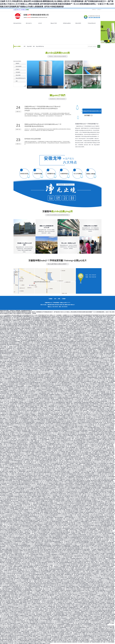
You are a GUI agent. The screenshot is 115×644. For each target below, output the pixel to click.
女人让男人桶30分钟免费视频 (42, 571)
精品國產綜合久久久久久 (27, 544)
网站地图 (34, 313)
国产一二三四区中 (30, 629)
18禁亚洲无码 (52, 512)
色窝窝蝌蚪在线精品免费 (102, 610)
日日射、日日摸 (94, 335)
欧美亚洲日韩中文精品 (65, 471)
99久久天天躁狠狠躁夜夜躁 (75, 315)
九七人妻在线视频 (67, 406)
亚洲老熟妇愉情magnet (46, 598)
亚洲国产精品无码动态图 (29, 559)
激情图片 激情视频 (11, 601)
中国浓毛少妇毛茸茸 (53, 494)
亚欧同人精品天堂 (35, 535)
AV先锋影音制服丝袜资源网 (98, 368)
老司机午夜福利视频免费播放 (51, 323)
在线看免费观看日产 (99, 486)
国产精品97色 (104, 429)
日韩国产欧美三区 (92, 359)
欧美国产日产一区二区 (57, 387)
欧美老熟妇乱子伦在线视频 (62, 537)
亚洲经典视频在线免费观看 (28, 493)
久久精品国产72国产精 (57, 507)
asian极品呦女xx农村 (64, 593)
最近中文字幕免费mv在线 (102, 571)
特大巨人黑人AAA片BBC (77, 467)
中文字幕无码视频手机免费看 (70, 338)
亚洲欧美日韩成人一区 (48, 544)
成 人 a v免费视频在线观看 (71, 618)
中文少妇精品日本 (56, 544)
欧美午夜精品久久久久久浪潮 (35, 360)
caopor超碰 (30, 539)
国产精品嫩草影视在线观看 (69, 355)
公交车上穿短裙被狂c (62, 469)
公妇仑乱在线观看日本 (26, 414)
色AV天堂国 (45, 637)
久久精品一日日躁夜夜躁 (93, 397)
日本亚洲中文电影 (109, 318)
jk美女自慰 (37, 559)
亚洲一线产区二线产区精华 (98, 478)
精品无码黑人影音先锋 (39, 552)
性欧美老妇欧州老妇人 (24, 442)
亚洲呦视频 (32, 454)
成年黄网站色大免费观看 (104, 330)
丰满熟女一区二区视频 (9, 474)
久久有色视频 (57, 621)
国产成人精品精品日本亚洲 (39, 368)
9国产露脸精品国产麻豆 (72, 474)
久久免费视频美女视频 (69, 625)
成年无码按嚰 (70, 433)
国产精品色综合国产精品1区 (104, 375)
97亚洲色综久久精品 (57, 335)
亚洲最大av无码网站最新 (58, 332)
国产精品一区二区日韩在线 (35, 510)
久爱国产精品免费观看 (58, 518)
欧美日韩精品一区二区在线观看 (30, 631)
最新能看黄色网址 (32, 433)
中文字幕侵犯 (86, 409)
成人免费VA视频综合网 (12, 626)
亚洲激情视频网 (32, 623)
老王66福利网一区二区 (88, 547)
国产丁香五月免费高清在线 (21, 522)
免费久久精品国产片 (103, 508)
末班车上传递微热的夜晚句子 (92, 559)
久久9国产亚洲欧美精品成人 (28, 367)
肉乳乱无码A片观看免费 (76, 589)
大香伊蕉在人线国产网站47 (76, 532)
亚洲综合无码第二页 (103, 379)
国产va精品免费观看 (32, 530)
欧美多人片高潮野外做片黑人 (15, 320)
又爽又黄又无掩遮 (26, 514)
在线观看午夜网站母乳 (44, 491)
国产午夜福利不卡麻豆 (94, 330)
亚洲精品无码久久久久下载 (48, 404)
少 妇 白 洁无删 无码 (37, 549)
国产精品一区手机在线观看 (5, 459)
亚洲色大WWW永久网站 (20, 523)
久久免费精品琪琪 (14, 355)
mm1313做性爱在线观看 (15, 539)
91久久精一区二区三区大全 (89, 444)
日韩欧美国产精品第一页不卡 (64, 494)
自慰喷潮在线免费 (65, 429)
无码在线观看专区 (68, 634)
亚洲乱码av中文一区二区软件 (96, 391)
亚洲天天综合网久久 (99, 545)
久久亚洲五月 (50, 335)
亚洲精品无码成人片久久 (39, 444)
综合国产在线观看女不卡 (47, 557)
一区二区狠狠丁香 (92, 446)
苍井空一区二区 (108, 637)
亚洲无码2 (9, 625)
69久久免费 (84, 621)
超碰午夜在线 (19, 524)
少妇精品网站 (61, 355)
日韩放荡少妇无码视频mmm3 (91, 571)
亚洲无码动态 (39, 495)
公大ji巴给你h (72, 437)
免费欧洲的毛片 (76, 327)
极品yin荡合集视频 (93, 487)
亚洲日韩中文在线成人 (106, 551)
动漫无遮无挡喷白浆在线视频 (95, 324)
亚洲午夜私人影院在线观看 (79, 360)
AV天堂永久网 (97, 395)
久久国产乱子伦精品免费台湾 (69, 518)
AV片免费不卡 (96, 376)
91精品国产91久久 (76, 410)
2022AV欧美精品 (103, 360)
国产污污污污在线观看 (8, 634)
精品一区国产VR (88, 495)
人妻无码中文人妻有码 (36, 532)
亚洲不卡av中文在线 (34, 372)
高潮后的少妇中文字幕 (32, 582)
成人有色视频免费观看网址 (24, 579)
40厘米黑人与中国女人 (95, 598)
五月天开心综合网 (7, 380)
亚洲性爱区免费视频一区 (96, 588)
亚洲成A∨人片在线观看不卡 (71, 534)
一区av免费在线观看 (42, 331)
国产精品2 (74, 377)
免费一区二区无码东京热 (42, 631)
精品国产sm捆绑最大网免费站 (67, 630)
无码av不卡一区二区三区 (109, 478)
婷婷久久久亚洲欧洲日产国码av (34, 594)
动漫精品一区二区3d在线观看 (8, 418)
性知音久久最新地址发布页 (40, 528)
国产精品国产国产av (88, 413)
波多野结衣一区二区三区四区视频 (94, 408)
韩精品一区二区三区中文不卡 (104, 494)
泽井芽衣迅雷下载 (53, 469)
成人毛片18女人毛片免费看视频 (91, 494)
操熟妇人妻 (23, 520)
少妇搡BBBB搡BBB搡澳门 (81, 442)
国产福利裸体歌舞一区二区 (101, 582)
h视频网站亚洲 (90, 319)
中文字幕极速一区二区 (106, 552)
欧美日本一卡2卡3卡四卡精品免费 (26, 620)
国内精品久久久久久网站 (76, 620)
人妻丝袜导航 (100, 530)
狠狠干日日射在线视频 (106, 324)
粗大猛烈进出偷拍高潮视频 (105, 416)
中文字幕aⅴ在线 (81, 526)
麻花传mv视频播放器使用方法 (6, 317)
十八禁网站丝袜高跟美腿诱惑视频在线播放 (22, 545)
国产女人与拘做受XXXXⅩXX (46, 543)
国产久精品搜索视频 (43, 340)
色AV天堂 (107, 594)
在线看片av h (8, 432)
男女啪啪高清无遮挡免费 (85, 422)
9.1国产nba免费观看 (90, 518)
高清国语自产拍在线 (46, 495)
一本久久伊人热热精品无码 (64, 503)
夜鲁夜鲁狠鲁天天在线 (81, 417)
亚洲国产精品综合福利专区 (109, 549)
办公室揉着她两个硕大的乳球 (13, 465)
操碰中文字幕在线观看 (7, 563)
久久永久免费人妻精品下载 (95, 451)
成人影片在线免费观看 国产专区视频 (48, 576)
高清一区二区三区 (21, 365)
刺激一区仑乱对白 (67, 519)
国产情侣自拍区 (107, 368)
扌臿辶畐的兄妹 (81, 639)
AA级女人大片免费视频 (34, 609)
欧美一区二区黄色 (56, 596)
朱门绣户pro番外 (15, 442)
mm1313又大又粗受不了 (68, 576)
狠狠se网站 (14, 473)
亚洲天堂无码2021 (37, 541)
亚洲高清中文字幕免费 (65, 560)
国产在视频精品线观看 (66, 545)
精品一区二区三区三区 (23, 433)
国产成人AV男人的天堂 (22, 368)
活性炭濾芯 (18, 72)
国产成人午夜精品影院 (73, 606)
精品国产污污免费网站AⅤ (66, 573)
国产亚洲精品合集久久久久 (15, 582)
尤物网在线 (11, 585)
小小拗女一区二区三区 (4, 441)
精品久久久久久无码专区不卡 (90, 328)
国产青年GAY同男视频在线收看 (107, 428)
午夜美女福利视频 (38, 507)
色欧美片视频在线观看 (69, 360)
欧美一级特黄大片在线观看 (47, 346)
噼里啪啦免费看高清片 (40, 348)
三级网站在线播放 (7, 543)
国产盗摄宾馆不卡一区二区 (25, 400)
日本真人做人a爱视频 (105, 467)
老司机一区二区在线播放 (16, 470)
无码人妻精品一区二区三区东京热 (44, 339)
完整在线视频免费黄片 (85, 541)
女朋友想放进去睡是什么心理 (54, 362)
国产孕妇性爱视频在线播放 (102, 466)
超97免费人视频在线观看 (105, 385)
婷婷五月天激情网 (18, 590)
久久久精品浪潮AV (54, 371)
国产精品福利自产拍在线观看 (38, 359)
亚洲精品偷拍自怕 (13, 623)
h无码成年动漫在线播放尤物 (91, 581)
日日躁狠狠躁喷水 (10, 496)
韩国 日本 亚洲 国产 (87, 467)
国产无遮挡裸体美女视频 (85, 490)
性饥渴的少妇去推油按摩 (61, 618)
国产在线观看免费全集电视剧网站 (21, 445)
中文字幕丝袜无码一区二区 (65, 362)
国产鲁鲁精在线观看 (81, 458)
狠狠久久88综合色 (66, 479)
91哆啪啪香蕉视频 (16, 589)
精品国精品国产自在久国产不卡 (9, 506)
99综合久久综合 (82, 514)
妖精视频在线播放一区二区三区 (106, 401)
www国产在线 (31, 626)
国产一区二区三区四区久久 (105, 539)
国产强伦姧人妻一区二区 (97, 381)
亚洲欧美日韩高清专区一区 (22, 621)
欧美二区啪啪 (86, 326)
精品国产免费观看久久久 (65, 340)
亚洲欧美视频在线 (110, 458)
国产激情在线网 (18, 381)
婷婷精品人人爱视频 (92, 466)
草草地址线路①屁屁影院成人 (39, 610)
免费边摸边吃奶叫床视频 (95, 481)
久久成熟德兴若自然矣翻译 (109, 586)
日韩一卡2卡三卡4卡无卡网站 (19, 575)
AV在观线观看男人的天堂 (17, 426)
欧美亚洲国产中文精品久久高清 (66, 633)
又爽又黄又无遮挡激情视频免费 (53, 340)
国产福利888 (20, 507)
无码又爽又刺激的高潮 (39, 332)
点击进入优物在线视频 (41, 449)
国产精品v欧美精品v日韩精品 (51, 348)
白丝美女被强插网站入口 (11, 487)
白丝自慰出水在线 (69, 444)
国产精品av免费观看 (66, 404)
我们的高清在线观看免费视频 (85, 623)
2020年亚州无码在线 (37, 354)
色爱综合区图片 (85, 332)
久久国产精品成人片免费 (73, 571)
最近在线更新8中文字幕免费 (64, 500)
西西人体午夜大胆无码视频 (47, 507)
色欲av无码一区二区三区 (84, 479)
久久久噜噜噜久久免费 (67, 530)
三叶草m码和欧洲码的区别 (74, 466)
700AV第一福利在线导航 (107, 422)
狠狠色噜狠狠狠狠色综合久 (99, 450)
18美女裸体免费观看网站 (26, 540)
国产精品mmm (55, 466)
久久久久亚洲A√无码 (70, 627)
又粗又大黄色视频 (65, 496)
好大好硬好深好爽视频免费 (38, 424)
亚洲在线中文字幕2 (95, 477)
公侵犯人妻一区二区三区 (55, 451)
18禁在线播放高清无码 (44, 385)
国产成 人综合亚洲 (83, 537)
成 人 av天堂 (17, 434)
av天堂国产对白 (21, 504)
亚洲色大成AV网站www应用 (32, 608)
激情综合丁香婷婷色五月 (18, 444)
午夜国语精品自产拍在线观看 (71, 590)
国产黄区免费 (70, 441)
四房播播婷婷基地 (72, 608)
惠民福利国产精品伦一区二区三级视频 (9, 393)
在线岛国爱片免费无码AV (81, 379)
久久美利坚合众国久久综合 (87, 515)
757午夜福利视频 (91, 507)
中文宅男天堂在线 (40, 471)
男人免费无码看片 (64, 454)
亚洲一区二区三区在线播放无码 (25, 512)
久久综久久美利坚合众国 (37, 634)
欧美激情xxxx (69, 473)
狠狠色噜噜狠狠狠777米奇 (88, 482)
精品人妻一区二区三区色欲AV (38, 515)
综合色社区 (102, 547)
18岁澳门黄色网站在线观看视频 (74, 609)
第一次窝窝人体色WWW (56, 642)
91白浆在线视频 (58, 582)
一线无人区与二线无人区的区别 (23, 473)
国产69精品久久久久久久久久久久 (57, 516)
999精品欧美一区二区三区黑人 (82, 388)
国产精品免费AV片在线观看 (8, 405)
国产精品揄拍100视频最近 (105, 445)
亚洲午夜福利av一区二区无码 (91, 417)
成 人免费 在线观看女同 (19, 571)
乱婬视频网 (73, 489)
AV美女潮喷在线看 (48, 459)
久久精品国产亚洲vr (40, 352)
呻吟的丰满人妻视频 (28, 363)
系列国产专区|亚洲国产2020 (104, 504)
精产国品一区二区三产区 (74, 414)
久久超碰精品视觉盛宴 (77, 403)
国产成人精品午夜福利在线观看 (99, 626)
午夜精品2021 (43, 635)
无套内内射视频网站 (33, 416)
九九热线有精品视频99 (69, 483)
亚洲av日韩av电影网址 (27, 318)
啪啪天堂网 (63, 342)
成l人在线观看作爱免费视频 (33, 522)
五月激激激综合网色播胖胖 (105, 499)
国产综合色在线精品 (43, 328)
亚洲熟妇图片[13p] (105, 498)
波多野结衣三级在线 (25, 381)
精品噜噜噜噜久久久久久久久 (10, 462)
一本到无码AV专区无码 (108, 515)
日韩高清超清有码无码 (77, 391)
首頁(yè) (99, 9)
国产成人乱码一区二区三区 (16, 543)
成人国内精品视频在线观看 (27, 590)
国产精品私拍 (4, 336)
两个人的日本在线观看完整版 (89, 544)
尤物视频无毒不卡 (26, 609)
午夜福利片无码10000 (44, 463)
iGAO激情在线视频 (86, 391)
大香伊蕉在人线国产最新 (102, 377)
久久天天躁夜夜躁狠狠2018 (106, 344)
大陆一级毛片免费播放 (13, 360)
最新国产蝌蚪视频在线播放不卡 (56, 359)
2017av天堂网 (95, 413)
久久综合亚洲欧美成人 (86, 335)
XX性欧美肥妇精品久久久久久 (109, 441)
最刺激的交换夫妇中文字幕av (22, 588)
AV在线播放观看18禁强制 (34, 548)
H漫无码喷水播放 (63, 346)
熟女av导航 (60, 637)
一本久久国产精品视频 (77, 633)
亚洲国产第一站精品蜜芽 (85, 510)
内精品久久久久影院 (78, 323)
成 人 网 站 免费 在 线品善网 (105, 534)
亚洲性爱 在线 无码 (9, 544)
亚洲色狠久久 (95, 504)
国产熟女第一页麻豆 (40, 470)
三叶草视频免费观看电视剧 (92, 377)
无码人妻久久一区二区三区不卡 (59, 331)
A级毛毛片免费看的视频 (78, 380)
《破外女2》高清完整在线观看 (39, 534)
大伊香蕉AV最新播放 (52, 537)
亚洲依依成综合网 (59, 576)
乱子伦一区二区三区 (28, 399)
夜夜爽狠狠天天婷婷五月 (5, 429)
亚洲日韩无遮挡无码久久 (83, 344)
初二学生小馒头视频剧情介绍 (8, 532)
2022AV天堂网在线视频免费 (54, 539)
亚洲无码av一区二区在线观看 (44, 553)
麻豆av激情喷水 (91, 638)
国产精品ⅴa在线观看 (87, 477)
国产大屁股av (76, 449)
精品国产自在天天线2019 (40, 338)
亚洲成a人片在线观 (44, 457)
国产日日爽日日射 (105, 331)
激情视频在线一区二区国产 (93, 375)
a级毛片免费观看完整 (94, 404)
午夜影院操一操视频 (92, 351)
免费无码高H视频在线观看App (61, 416)
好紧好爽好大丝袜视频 (52, 458)
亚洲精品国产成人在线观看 (85, 481)
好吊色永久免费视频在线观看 (27, 424)
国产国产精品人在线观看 (16, 448)
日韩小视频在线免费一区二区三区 (88, 400)
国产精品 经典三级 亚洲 (64, 641)
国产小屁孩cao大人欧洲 (75, 354)
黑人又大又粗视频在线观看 (101, 351)
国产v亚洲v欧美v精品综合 (15, 540)
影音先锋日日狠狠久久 (54, 633)
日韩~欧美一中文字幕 (54, 408)
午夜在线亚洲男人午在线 (13, 384)
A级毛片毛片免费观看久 (88, 317)
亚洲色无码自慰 (61, 421)
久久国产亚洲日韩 (111, 581)
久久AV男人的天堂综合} (35, 491)
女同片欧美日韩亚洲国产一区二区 (69, 455)
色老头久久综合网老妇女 (39, 403)
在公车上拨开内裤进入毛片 (54, 350)
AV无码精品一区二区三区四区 (105, 355)
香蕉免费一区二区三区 (61, 343)
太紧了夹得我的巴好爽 (97, 317)
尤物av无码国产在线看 (104, 511)
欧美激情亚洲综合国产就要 (37, 586)
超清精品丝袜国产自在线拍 (28, 420)
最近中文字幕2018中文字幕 (55, 506)
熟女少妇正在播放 (101, 608)
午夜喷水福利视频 (10, 576)
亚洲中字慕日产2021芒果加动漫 (49, 634)
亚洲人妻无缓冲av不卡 (101, 318)
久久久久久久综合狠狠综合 (5, 315)
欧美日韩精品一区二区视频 (12, 365)
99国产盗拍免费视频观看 (85, 315)
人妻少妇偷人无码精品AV (64, 400)
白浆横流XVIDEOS (100, 637)
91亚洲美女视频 (47, 364)
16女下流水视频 (27, 635)
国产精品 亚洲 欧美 (10, 594)
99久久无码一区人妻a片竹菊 (44, 469)
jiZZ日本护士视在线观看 (35, 457)
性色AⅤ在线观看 (70, 348)
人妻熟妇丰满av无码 (74, 598)
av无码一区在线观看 (88, 613)
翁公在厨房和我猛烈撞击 (25, 436)
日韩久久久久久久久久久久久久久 (45, 372)
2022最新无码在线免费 (45, 592)
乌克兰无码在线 (32, 614)
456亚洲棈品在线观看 (96, 502)
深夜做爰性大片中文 (43, 555)
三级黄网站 (34, 481)
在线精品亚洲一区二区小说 (109, 384)
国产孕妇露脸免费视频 (105, 395)
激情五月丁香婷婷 (68, 352)
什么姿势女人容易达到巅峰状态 (104, 406)
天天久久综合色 (103, 573)
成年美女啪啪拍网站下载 (97, 331)
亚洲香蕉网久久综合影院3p (68, 418)
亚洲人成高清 (68, 586)
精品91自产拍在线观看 (61, 473)
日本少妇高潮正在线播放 (48, 602)
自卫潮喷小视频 (23, 359)
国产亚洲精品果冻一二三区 (91, 458)
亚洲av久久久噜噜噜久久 (96, 572)
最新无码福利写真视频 (76, 330)
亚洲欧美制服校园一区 (84, 535)
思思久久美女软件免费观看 (5, 577)
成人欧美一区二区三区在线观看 (42, 523)
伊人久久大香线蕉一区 (99, 580)
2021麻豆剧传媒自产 (99, 389)
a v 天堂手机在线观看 (66, 511)
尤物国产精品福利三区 (65, 580)
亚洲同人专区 (48, 610)
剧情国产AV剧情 (103, 343)
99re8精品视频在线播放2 (95, 358)
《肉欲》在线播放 (43, 609)
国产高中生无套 (103, 454)
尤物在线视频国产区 (4, 385)
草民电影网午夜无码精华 (13, 385)
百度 (55, 299)
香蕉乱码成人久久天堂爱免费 (16, 511)
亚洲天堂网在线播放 (79, 478)
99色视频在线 (102, 491)
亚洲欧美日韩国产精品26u (101, 430)
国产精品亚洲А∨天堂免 (34, 483)
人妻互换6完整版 (105, 421)
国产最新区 (92, 545)
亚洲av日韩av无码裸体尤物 (59, 604)
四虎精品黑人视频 (64, 451)
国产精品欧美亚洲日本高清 (59, 445)
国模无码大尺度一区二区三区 (79, 433)
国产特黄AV (76, 514)
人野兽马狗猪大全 (23, 467)
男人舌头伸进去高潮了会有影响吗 (105, 397)
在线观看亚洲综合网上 (49, 413)
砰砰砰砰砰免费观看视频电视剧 (66, 563)
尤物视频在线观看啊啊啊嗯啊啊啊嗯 (23, 319)
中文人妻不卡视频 (57, 342)
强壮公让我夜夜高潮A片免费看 (30, 495)
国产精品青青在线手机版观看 (92, 442)
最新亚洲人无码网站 (105, 572)
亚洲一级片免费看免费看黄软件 (62, 608)
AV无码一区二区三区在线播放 (30, 571)
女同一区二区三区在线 (35, 432)
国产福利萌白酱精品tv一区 (87, 549)
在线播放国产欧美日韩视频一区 (46, 375)
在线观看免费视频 (22, 384)
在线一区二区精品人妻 (83, 634)
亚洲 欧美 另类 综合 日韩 (57, 317)
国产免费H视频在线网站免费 (41, 433)
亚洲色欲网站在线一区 (106, 348)
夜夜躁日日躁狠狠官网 (67, 467)
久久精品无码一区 (51, 568)
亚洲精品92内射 (50, 331)
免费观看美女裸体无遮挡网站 (25, 417)
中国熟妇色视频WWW (60, 478)
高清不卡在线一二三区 (46, 441)
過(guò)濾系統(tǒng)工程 (21, 78)
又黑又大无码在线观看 (13, 388)
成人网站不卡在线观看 (42, 486)
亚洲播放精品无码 (18, 428)
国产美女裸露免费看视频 (78, 482)
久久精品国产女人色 (69, 498)
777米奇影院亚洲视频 (54, 400)
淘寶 (59, 299)
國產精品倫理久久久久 (57, 515)
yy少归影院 (87, 360)
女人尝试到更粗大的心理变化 (79, 504)
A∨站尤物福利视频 (99, 544)
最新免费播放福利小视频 (108, 340)
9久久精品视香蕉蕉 (79, 445)
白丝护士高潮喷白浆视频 (11, 479)
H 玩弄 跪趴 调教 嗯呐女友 (76, 629)
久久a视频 (53, 442)
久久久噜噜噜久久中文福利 (90, 372)
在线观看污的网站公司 (8, 622)
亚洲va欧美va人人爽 (92, 318)
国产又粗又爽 (29, 467)
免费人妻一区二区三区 (44, 483)
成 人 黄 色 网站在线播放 (52, 637)
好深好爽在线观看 (9, 495)
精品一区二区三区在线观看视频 (99, 425)
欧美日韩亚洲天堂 (25, 466)
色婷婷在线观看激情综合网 (9, 352)
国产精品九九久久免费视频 (22, 393)
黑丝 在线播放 (96, 334)
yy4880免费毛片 (9, 332)
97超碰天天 (91, 535)
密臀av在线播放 (105, 369)
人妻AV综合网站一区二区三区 (71, 351)
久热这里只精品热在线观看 (16, 609)
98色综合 (90, 424)
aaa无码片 (89, 565)
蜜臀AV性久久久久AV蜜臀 (28, 489)
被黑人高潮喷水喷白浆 (67, 403)
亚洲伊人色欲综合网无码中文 (101, 483)
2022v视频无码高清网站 (49, 518)
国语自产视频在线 (17, 430)
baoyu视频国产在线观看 (35, 604)
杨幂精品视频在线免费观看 (7, 639)
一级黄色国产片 (96, 539)
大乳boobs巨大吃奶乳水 (59, 405)
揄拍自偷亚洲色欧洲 (99, 518)
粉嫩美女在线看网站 (100, 359)
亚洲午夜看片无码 (57, 573)
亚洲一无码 (74, 459)
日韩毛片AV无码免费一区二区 (80, 428)
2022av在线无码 (17, 412)
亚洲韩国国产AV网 (75, 421)
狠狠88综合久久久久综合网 (24, 450)
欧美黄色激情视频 (29, 520)
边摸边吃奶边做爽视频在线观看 (107, 631)
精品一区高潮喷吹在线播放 (105, 336)
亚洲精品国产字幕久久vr (37, 455)
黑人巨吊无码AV (45, 605)
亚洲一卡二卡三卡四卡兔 (5, 355)
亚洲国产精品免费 (64, 523)
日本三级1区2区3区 (92, 373)
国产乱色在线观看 (68, 512)
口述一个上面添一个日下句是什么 (89, 412)
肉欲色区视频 (43, 428)
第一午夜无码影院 (101, 335)
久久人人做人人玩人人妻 (74, 623)
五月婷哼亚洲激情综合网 (108, 600)
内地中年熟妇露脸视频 (31, 560)
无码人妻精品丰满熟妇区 (80, 581)
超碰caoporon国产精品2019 (72, 469)
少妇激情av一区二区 (81, 534)
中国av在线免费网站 (84, 356)
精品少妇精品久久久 (50, 621)
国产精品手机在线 (71, 584)
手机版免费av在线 (33, 458)
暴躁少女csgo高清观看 (49, 405)
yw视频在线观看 (51, 406)
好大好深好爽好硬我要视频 (102, 332)
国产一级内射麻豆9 (43, 601)
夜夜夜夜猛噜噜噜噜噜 (6, 597)
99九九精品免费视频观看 (80, 434)
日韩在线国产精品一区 (22, 555)
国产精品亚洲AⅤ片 (84, 638)
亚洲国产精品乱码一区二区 (102, 581)
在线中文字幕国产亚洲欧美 (25, 346)
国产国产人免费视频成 (96, 367)
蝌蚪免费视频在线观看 (13, 530)
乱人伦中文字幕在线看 (88, 425)
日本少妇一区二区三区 (107, 391)
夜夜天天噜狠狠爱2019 (26, 459)
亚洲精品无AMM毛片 (23, 594)
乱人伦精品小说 (80, 331)
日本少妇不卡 (25, 573)
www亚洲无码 (85, 359)
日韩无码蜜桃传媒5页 (68, 462)
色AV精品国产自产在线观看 (46, 429)
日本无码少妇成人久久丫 (52, 434)
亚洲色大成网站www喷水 (38, 493)
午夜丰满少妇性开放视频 (26, 585)
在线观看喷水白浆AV (107, 545)
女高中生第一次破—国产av (98, 424)
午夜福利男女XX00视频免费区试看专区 (26, 375)
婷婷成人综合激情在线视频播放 (6, 551)
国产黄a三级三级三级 (27, 524)
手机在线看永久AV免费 (101, 528)
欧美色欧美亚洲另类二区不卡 (52, 623)
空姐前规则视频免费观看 (62, 616)
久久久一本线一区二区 (102, 356)
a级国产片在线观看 (69, 327)
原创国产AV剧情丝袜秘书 (25, 434)
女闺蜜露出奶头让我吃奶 (109, 470)
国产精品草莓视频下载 (95, 315)
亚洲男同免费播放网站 (14, 403)
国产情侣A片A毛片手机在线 (99, 512)
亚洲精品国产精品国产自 (14, 421)
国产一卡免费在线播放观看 (53, 414)
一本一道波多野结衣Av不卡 (5, 470)
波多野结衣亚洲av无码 (101, 388)
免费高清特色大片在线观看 (52, 326)
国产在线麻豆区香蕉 (75, 481)
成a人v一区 (41, 602)
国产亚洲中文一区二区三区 (23, 355)
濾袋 (34, 46)
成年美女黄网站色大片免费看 (95, 631)
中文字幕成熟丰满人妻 (55, 559)
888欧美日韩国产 (18, 414)
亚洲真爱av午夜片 (84, 318)
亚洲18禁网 (9, 541)
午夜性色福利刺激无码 (66, 317)
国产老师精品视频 (69, 436)
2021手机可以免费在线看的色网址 (75, 539)
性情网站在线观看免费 (45, 344)
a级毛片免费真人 (77, 588)
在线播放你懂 (51, 445)
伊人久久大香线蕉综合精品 (47, 481)
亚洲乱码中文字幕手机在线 (108, 575)
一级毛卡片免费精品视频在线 (43, 506)
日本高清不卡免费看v (67, 524)
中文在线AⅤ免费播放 (84, 617)
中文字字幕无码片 (103, 477)
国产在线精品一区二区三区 (63, 356)
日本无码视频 (10, 444)
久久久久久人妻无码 (91, 634)
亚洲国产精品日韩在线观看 (19, 326)
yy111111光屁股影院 (58, 319)
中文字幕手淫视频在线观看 (15, 461)
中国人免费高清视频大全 (19, 413)
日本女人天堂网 (72, 641)
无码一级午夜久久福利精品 (19, 576)
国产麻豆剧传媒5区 (51, 609)
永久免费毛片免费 (103, 376)
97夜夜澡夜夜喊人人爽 (71, 388)
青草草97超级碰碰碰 (13, 519)
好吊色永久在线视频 (84, 343)
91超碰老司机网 (106, 496)
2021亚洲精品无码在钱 (101, 604)
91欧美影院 (24, 371)
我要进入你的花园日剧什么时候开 (38, 459)
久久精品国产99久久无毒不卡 (22, 350)
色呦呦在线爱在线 (76, 352)
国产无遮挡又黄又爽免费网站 (55, 385)
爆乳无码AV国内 (35, 602)
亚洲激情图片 (3, 479)
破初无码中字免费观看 (54, 344)
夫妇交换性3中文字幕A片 (32, 474)
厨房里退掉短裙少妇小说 (95, 336)
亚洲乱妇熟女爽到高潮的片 (23, 392)
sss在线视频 (63, 417)
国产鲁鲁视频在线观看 (63, 372)
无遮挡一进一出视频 (65, 375)
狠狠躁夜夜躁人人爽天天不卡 (46, 446)
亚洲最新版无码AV (83, 375)
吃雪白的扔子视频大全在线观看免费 (61, 457)
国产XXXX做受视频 (87, 331)
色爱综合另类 (101, 432)
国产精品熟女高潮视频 (47, 466)
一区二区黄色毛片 (92, 332)
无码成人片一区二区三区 (57, 412)
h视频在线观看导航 (56, 557)
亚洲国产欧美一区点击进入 (58, 459)
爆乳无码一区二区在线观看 (43, 514)
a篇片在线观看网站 (14, 457)
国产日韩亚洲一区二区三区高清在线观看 (52, 560)
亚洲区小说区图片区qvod (96, 371)
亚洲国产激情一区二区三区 (85, 429)
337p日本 (10, 446)
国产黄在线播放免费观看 (64, 424)
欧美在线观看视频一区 (28, 610)
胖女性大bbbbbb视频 (69, 381)
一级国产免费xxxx (56, 446)
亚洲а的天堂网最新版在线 (13, 627)
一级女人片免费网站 (54, 597)
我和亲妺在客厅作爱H (9, 580)
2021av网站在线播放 (37, 590)
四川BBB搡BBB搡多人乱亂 (66, 410)
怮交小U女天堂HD (105, 461)
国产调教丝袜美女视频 (103, 396)
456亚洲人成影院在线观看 (78, 444)
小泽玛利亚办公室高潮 (16, 490)
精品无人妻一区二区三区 (16, 459)
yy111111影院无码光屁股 (27, 426)
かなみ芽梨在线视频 (83, 601)
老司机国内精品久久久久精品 (84, 598)
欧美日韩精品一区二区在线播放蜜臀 (44, 380)
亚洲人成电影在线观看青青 (102, 328)
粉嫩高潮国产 (49, 572)
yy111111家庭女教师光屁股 (69, 581)
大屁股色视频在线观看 (91, 428)
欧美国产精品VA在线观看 (16, 404)
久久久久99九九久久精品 (21, 584)
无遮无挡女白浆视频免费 (66, 409)
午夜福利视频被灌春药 (9, 387)
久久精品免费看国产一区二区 (35, 440)
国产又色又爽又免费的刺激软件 (85, 322)
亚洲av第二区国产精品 (86, 385)
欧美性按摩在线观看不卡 (63, 358)
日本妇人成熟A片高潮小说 (38, 322)
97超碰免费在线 (17, 564)
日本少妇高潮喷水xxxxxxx (26, 605)
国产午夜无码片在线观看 (21, 534)
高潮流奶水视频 (23, 638)
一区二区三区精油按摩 (38, 629)
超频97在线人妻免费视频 (46, 540)
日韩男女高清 (29, 359)
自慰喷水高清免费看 (109, 608)
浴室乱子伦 (17, 547)
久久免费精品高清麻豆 (82, 531)
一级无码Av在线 (50, 625)
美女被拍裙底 (84, 530)
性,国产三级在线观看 (47, 629)
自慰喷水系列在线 (19, 487)
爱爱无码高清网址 (72, 579)
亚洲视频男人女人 (34, 414)
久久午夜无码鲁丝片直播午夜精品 (80, 319)
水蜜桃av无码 (76, 322)
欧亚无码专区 (108, 471)
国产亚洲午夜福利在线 (100, 409)
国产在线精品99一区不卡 (36, 412)
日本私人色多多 (51, 416)
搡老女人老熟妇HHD (10, 610)
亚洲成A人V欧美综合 (28, 347)
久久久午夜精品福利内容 (6, 463)
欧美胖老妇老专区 (14, 356)
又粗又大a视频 (60, 383)
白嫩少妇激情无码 (10, 328)
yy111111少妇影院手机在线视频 (93, 338)
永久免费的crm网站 (44, 410)
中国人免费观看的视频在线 (54, 522)
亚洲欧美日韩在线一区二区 (16, 327)
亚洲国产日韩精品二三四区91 (54, 571)
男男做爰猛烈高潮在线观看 (8, 592)
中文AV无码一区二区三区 (80, 461)
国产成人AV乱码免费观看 (109, 352)
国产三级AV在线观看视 (59, 406)
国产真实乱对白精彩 (35, 405)
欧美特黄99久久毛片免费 (39, 371)
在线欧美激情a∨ (34, 437)
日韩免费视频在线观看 (26, 432)
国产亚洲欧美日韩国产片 (76, 572)
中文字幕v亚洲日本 (19, 581)
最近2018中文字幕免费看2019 (57, 520)
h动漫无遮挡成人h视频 (26, 430)
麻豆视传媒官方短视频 (104, 418)
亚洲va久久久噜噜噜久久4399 (10, 494)
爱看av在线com (36, 409)
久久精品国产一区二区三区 (23, 330)
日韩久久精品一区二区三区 (17, 420)
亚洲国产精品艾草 (95, 320)
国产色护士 (87, 511)
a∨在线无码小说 (27, 535)
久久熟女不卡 (35, 478)
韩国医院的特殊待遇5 (105, 630)
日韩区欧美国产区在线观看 (103, 506)
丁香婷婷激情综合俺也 (35, 385)
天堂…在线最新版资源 (65, 626)
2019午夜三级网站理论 (54, 482)
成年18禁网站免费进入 (33, 642)
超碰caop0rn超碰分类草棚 (62, 584)
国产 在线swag (106, 629)
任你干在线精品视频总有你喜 (68, 425)
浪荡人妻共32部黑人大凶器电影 (77, 565)
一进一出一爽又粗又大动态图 (95, 479)
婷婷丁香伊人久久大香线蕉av (86, 455)
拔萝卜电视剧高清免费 (31, 584)
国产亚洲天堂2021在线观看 (74, 432)
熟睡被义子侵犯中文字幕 (66, 614)
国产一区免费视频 (7, 367)
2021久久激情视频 (105, 365)
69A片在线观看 (71, 428)
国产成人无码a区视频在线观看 (47, 369)
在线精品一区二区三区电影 (17, 354)
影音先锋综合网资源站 (19, 635)
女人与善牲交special (35, 436)
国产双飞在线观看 (35, 500)
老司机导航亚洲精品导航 (110, 315)
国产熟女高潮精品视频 (100, 590)
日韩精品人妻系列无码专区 (101, 410)
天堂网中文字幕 (24, 582)
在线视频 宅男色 (11, 635)
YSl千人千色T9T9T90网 (63, 579)
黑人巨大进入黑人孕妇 (16, 358)
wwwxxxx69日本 (78, 418)
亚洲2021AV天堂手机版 (63, 585)
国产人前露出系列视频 (38, 503)
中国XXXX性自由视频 (48, 332)
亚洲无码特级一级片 (105, 596)
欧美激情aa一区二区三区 (90, 514)
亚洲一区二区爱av (41, 516)
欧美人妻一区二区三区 (31, 373)
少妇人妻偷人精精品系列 (84, 346)
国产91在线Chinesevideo (45, 600)
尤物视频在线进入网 (48, 322)
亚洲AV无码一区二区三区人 (9, 475)
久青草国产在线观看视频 (42, 458)
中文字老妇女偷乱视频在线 (100, 638)
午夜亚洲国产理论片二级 (5, 518)
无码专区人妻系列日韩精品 (49, 352)
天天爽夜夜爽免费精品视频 (24, 641)
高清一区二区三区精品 (36, 317)
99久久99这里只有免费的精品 (12, 416)
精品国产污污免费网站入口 (51, 428)
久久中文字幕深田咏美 (41, 421)
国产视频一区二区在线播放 (91, 608)
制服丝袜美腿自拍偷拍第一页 (90, 405)
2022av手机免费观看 (68, 622)
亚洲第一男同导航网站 (69, 577)
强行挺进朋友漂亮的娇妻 (27, 634)
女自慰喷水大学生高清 (28, 541)
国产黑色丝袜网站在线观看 (87, 539)
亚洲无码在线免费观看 (14, 417)
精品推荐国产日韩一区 (54, 594)
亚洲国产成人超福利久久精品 (13, 568)
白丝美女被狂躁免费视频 (74, 580)
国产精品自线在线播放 (17, 633)
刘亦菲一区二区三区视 (90, 389)
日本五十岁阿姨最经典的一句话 (49, 618)
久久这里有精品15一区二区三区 (16, 438)
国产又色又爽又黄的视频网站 (89, 364)
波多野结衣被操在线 (110, 576)
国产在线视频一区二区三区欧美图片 (46, 500)
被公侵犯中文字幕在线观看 (86, 605)
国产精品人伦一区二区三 (60, 512)
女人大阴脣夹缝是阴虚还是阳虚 (104, 531)
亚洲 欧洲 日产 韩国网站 (71, 592)
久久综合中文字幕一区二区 (51, 401)
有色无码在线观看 (85, 561)
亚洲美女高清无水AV (50, 582)
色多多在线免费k (29, 479)
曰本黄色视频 (91, 592)
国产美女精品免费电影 (8, 618)
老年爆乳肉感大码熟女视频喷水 (44, 430)
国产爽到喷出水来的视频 (6, 448)
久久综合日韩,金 (93, 641)
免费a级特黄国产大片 (51, 601)
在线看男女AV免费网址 (72, 350)
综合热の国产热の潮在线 (25, 410)
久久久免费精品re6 (46, 526)
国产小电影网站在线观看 (106, 482)
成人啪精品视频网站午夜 (27, 317)
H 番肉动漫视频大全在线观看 (23, 351)
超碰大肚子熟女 (53, 473)
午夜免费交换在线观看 (15, 436)
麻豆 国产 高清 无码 (63, 463)
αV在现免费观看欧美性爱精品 (107, 489)
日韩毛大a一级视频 (19, 406)
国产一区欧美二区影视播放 (42, 362)
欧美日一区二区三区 (73, 596)
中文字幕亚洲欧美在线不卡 (97, 459)
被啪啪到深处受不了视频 (81, 559)
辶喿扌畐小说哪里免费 (6, 602)
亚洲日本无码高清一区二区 (10, 516)
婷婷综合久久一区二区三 (98, 500)
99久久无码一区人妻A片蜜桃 (77, 362)
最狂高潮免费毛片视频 (101, 612)
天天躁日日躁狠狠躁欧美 (52, 555)
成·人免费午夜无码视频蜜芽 (38, 544)
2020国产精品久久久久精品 (90, 590)
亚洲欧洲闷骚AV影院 (110, 354)
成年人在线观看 (79, 340)
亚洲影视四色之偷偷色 (27, 362)
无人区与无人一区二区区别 (100, 400)
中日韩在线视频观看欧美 (56, 545)
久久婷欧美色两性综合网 (84, 631)
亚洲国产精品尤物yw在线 (36, 400)
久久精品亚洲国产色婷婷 (72, 458)
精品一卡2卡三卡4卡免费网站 (34, 592)
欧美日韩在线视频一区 (27, 518)
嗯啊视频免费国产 (56, 388)
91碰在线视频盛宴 (36, 318)
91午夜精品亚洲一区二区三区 (28, 511)
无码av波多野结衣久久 (14, 512)
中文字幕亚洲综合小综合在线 (81, 540)
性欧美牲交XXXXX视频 (93, 593)
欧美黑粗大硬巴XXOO (50, 462)
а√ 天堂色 (46, 426)
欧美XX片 (99, 461)
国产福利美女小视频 (32, 526)
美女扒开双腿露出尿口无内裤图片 (32, 384)
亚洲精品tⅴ (62, 344)
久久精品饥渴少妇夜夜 (79, 326)
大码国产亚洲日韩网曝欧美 (7, 589)
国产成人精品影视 (80, 438)
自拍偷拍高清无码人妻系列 (65, 631)
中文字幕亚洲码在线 (74, 631)
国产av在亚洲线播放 (42, 531)
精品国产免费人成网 (92, 388)
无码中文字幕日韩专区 (108, 319)
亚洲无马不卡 (4, 621)
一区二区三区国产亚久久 (25, 412)
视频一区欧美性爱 (67, 510)
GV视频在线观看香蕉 (77, 556)
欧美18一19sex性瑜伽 (95, 467)
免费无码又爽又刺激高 (80, 641)
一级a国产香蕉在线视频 (85, 473)
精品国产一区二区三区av (38, 388)
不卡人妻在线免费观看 (7, 560)
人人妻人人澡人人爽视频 (63, 466)
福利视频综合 (65, 507)
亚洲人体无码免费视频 (45, 330)
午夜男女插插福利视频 (98, 434)
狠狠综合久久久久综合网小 (16, 432)
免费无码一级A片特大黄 (8, 631)
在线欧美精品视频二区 (88, 500)
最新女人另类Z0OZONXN (24, 458)
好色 (93, 613)
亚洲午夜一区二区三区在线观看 (34, 389)
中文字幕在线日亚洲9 (108, 537)
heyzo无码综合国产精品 (100, 444)
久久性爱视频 (8, 457)
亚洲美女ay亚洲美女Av (99, 601)
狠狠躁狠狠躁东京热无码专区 (46, 510)
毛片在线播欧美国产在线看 (76, 506)
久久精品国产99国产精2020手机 (14, 369)
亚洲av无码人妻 (67, 555)
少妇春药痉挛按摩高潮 (78, 569)
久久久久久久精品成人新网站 (79, 516)
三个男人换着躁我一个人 (107, 623)
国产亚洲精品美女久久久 (42, 324)
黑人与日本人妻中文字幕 (14, 451)
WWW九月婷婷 (4, 440)
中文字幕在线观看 (78, 332)
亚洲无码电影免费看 (65, 385)
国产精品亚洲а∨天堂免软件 (79, 450)
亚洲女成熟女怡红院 (62, 474)
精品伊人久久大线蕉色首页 (85, 327)
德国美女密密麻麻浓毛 (26, 437)
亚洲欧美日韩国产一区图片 (29, 498)
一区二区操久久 (88, 320)
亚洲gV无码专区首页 (49, 504)
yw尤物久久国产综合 (69, 449)
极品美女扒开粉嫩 (74, 526)
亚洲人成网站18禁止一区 (41, 326)
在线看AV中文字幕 (8, 473)
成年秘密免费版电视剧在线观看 (107, 481)
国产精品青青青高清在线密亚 (6, 354)
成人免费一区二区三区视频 (68, 569)
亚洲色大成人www (12, 319)
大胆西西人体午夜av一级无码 (37, 618)
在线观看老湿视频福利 (32, 516)
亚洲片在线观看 (107, 622)
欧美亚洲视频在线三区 (106, 457)
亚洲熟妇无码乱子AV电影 (65, 354)
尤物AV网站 (47, 467)
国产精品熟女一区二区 (52, 502)
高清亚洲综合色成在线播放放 (73, 487)
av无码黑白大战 (61, 490)
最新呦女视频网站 (84, 493)
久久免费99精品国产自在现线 (47, 360)
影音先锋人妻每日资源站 (29, 364)
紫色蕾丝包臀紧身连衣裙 (35, 410)
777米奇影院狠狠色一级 (70, 445)
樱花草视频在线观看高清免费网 (13, 344)
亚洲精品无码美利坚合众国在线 (66, 600)
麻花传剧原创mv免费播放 (18, 551)
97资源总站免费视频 (44, 351)
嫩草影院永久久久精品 (15, 409)
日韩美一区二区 (70, 322)
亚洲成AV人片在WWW (4, 421)
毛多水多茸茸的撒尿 (65, 582)
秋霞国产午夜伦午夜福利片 (94, 401)
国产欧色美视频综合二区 (55, 432)
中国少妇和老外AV (94, 510)
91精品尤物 (78, 343)
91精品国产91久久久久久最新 (69, 369)
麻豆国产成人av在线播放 (17, 604)
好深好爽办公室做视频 (39, 364)
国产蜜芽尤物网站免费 (83, 499)
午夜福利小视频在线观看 (97, 495)
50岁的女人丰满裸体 (42, 477)
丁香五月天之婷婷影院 (98, 532)
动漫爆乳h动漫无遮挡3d (72, 453)
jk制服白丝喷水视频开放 (93, 633)
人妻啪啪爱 (37, 577)
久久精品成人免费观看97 (35, 351)
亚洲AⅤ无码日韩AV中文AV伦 (95, 557)
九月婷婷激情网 (76, 348)
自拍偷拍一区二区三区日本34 (56, 527)
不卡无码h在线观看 (80, 372)
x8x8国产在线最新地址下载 (28, 598)
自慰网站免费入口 (96, 393)
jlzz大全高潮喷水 (36, 638)
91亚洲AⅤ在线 (44, 434)
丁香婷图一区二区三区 (24, 548)
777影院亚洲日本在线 (58, 477)
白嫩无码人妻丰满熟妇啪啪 (43, 396)
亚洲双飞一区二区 (17, 622)
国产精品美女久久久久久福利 (63, 552)
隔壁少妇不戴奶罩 (91, 536)
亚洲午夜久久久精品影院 (38, 539)
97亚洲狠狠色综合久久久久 (12, 606)
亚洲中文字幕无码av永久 (96, 552)
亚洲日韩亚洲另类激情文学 (106, 520)
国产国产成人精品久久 (9, 489)
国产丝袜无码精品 (102, 438)
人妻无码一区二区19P (64, 617)
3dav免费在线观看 (67, 481)
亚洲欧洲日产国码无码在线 (32, 334)
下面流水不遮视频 (48, 642)
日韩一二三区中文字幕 (84, 457)
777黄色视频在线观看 (73, 358)
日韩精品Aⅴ (42, 405)
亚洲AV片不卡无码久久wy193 (81, 594)
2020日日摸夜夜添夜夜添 (18, 362)
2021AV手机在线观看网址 (24, 617)
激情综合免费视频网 (52, 343)
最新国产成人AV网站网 (97, 551)
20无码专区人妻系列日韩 (27, 565)
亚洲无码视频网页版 (87, 381)
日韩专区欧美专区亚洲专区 (65, 373)
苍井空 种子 (31, 315)
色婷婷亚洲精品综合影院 (44, 461)
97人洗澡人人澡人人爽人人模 (86, 393)
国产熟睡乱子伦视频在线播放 (55, 410)
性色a (71, 635)
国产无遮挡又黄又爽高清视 (91, 604)
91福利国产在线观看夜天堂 (73, 535)
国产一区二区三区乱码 (66, 543)
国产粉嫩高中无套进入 (14, 433)
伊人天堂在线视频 (54, 495)
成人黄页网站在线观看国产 (24, 510)
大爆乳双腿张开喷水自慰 (31, 471)
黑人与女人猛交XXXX (48, 425)
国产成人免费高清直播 (99, 384)
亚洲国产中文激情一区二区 (97, 455)
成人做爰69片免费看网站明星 (54, 638)
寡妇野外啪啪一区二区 (37, 379)
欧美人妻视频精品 (45, 512)
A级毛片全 (38, 344)
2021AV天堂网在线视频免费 (32, 331)
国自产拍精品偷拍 (35, 601)
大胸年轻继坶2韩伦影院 (89, 474)
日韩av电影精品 (110, 463)
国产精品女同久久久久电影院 (48, 485)
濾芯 (25, 46)
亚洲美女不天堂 (15, 339)
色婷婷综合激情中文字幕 (37, 347)
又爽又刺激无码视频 (84, 466)
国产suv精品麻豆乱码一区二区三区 (35, 633)
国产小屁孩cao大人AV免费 (85, 552)
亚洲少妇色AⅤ (26, 612)
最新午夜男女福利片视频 (110, 440)
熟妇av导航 (72, 594)
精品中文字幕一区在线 (25, 461)
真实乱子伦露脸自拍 (28, 455)
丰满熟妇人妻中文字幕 (45, 594)
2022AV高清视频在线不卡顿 (14, 410)
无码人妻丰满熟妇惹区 (24, 421)
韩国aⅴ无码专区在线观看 (73, 495)
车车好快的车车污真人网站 (59, 360)
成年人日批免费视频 (5, 512)
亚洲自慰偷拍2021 (58, 395)
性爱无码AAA (66, 367)
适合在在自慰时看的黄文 (60, 491)
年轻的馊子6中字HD (34, 553)
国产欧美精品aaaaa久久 (20, 528)
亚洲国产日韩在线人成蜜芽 (56, 549)
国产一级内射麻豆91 (62, 475)
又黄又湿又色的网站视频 (66, 422)
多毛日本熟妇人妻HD (31, 344)
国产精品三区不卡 (23, 373)
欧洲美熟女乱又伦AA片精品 (66, 334)
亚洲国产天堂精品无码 (76, 605)
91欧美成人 (4, 416)
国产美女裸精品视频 (8, 364)
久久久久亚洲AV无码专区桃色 (75, 368)
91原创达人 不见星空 (92, 426)
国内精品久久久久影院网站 (36, 397)
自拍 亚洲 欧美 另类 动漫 (60, 551)
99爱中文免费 (80, 496)
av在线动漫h (45, 503)
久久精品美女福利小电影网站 (24, 491)
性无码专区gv (49, 588)
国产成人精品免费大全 (77, 621)
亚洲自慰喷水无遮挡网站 (67, 642)
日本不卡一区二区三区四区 (100, 576)
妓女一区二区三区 (36, 463)
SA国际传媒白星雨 (76, 473)
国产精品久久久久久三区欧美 (23, 453)
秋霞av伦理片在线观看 (38, 630)
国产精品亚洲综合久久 (107, 532)
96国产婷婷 (65, 609)
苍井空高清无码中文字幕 (101, 634)
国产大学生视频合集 (39, 438)
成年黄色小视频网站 (57, 375)
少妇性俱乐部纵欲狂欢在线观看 (46, 387)
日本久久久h (39, 481)
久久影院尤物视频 (56, 471)
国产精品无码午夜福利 (15, 548)
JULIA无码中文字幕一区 (6, 401)
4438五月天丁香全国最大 (76, 465)
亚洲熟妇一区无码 (35, 328)
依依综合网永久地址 (101, 326)
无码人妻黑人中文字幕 (21, 531)
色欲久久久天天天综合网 (23, 530)
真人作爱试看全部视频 (99, 586)
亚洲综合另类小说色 (76, 462)
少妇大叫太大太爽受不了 (23, 606)
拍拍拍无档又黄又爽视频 (75, 552)
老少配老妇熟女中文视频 (71, 551)
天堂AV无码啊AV (66, 412)
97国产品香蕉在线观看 (73, 567)
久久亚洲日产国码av (84, 560)
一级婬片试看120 (78, 568)
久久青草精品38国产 (40, 581)
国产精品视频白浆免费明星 (23, 626)
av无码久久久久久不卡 (98, 535)
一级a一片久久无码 (66, 527)
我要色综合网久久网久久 (98, 319)
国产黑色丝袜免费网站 (109, 516)
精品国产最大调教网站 (19, 532)
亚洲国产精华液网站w (84, 487)
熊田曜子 (11, 347)
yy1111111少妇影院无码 (18, 495)
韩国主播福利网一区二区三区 (91, 461)
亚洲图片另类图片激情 (36, 543)
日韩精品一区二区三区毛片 (93, 616)
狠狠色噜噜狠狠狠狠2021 (5, 493)
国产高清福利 (47, 516)
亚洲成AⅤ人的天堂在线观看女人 (11, 340)
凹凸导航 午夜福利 (64, 432)
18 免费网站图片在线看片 (78, 413)
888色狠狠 (35, 551)
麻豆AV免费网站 (111, 466)
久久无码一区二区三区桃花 (44, 482)
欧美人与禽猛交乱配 (70, 326)
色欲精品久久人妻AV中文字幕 (23, 623)
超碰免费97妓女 (62, 540)
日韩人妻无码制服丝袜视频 (30, 323)
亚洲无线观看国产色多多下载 (83, 358)
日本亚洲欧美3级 (91, 350)
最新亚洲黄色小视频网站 (37, 496)
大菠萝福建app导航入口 (23, 403)
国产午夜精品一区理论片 (46, 465)
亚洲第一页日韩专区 (73, 610)
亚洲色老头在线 (100, 543)
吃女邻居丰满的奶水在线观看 (6, 642)
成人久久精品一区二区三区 (60, 444)
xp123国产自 (72, 582)
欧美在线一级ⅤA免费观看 (46, 422)
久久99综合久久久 (102, 568)
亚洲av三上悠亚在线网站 (16, 376)
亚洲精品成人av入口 (42, 391)
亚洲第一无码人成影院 (93, 453)
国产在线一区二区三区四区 (9, 445)
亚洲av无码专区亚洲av (13, 375)
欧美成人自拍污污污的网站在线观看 (64, 502)
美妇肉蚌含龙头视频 (18, 489)
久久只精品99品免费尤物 (15, 429)
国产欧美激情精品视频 (59, 613)
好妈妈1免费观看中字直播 (47, 320)
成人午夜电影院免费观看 (19, 387)
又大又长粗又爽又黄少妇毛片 (8, 486)
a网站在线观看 (65, 397)
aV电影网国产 (103, 541)
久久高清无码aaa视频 (72, 372)
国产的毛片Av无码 (85, 556)
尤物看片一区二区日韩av (32, 564)
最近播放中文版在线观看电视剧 (13, 397)
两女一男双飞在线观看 (26, 396)
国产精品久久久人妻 (48, 493)
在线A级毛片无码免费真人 (52, 487)
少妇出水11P (77, 490)
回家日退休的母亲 (48, 403)
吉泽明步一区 (3, 569)
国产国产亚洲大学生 (95, 635)
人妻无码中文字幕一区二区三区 (84, 416)
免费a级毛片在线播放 (4, 467)
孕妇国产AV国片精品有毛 (18, 347)
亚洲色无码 (25, 549)
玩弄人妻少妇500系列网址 (48, 417)
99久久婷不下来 (37, 576)
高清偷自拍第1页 (93, 612)
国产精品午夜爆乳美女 (68, 613)
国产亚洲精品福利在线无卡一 (63, 437)
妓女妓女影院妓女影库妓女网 (66, 621)
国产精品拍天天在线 (77, 493)
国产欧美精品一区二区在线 (79, 576)
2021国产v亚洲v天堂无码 (75, 347)
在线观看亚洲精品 (85, 403)
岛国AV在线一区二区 (95, 418)
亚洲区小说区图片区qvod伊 (11, 535)
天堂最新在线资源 (58, 609)
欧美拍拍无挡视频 (89, 434)
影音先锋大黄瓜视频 (41, 564)
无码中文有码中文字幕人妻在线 (54, 334)
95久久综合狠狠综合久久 (83, 469)
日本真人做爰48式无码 (52, 535)
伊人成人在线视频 (27, 387)
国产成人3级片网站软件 (9, 561)
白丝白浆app (29, 638)
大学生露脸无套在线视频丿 (35, 579)
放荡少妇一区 (17, 418)
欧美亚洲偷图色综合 (11, 630)
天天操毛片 (78, 454)
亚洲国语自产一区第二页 (16, 466)
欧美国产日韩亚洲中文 (26, 543)
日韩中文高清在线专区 (10, 523)
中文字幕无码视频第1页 (68, 391)
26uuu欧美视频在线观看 (73, 397)
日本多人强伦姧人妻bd (49, 319)
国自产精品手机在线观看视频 (46, 547)
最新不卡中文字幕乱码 (42, 355)
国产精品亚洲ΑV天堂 (43, 565)
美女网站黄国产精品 (93, 356)
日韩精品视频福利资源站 (36, 429)
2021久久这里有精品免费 (9, 381)
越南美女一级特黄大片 (37, 637)
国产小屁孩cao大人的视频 (17, 565)
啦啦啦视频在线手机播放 (84, 404)
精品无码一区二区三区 (24, 401)
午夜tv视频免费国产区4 (62, 392)
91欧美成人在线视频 (27, 639)
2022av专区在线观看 (45, 400)
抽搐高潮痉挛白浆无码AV (46, 317)
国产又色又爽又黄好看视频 (34, 330)
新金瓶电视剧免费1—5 (96, 322)
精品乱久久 (89, 551)
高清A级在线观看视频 (27, 422)
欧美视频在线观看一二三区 (97, 441)
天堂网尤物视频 (6, 438)
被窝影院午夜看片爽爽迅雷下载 (106, 523)
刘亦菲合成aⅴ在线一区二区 (57, 556)
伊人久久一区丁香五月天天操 (19, 425)
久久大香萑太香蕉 (68, 499)
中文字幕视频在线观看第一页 (18, 541)
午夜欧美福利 (24, 564)
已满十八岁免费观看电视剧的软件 (93, 621)
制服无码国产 (47, 371)
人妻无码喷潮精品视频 (49, 342)
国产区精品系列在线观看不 (95, 642)
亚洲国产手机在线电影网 (84, 642)
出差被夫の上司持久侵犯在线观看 (24, 519)
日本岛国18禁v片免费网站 (82, 363)
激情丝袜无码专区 (20, 454)
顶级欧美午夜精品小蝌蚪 (102, 458)
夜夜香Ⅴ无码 (33, 470)
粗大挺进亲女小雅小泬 (6, 327)
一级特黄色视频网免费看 (96, 327)
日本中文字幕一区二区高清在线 (92, 379)
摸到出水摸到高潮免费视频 (64, 528)
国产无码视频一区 (42, 608)
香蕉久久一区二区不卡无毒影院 (42, 373)
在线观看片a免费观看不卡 (49, 524)
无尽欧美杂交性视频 (97, 569)
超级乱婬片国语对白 (4, 530)
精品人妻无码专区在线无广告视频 (102, 364)
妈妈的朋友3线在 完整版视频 (15, 477)
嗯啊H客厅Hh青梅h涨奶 (62, 434)
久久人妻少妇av (53, 467)
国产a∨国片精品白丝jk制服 (18, 332)
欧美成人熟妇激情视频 (31, 356)
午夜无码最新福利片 (12, 343)
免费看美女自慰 (75, 586)
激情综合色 (47, 494)
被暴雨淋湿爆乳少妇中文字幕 (69, 383)
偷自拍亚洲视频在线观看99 (80, 627)
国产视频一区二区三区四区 (56, 409)
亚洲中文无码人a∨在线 (5, 582)
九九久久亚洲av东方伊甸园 (80, 518)
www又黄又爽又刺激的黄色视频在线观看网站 (20, 380)
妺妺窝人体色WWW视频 (66, 506)
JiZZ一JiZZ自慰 (64, 541)
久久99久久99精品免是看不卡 (42, 392)
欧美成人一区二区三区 (55, 384)
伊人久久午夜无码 (37, 598)
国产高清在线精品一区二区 (53, 453)
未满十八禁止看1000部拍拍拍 (37, 417)
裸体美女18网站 (29, 637)
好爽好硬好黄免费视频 (78, 441)
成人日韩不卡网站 (63, 482)
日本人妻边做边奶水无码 (45, 365)
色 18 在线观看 (61, 577)
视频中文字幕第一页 (106, 381)
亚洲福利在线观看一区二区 (99, 620)
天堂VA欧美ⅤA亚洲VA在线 (54, 593)
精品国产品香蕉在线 (26, 572)
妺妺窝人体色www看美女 (24, 553)
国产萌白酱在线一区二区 (46, 520)
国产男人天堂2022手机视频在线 (74, 541)
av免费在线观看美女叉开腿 (94, 520)
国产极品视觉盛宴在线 (77, 549)
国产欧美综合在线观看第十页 (37, 585)
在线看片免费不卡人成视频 (18, 631)
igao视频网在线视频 (83, 522)
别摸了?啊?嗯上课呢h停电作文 (109, 434)
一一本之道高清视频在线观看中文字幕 (89, 465)
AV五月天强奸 (37, 365)
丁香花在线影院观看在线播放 (6, 442)
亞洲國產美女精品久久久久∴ (27, 503)
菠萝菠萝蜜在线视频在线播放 (49, 499)
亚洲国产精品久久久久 (110, 568)
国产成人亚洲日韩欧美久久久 (43, 536)
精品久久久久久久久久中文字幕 (52, 564)
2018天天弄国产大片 (87, 380)
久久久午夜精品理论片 (108, 580)
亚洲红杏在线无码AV (43, 490)
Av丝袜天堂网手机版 (74, 601)
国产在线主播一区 (96, 534)
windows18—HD (108, 359)
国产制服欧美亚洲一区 (88, 478)
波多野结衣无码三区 (74, 494)
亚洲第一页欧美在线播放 (94, 339)
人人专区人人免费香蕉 (8, 557)
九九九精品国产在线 (86, 508)
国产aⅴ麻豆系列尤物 (101, 465)
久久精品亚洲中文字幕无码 (14, 359)
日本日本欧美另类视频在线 (21, 475)
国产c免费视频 (10, 371)
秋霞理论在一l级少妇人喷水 (83, 618)
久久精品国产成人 (15, 625)
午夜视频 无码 (55, 372)
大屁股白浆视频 (103, 524)
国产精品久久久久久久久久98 (93, 448)
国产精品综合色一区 (66, 526)
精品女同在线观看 (90, 537)
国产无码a (34, 362)
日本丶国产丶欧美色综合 (14, 467)
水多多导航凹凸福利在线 (71, 417)
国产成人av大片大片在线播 (20, 637)
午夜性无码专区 (5, 605)
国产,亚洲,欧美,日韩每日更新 (62, 531)
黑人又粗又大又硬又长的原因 (75, 400)
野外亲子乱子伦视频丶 (30, 441)
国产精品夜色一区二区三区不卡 (65, 612)
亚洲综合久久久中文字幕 (39, 556)
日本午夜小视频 (97, 519)
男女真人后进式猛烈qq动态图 (71, 491)
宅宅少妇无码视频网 (69, 450)
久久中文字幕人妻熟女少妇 (77, 384)
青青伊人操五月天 (44, 343)
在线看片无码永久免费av (62, 487)
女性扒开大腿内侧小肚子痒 (75, 318)
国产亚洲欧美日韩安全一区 (69, 320)
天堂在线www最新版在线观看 (66, 544)
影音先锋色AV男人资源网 (88, 340)
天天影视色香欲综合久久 (86, 523)
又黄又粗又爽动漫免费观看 (57, 589)
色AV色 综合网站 (89, 420)
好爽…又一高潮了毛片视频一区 (107, 502)
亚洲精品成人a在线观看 (56, 318)
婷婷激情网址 (61, 420)
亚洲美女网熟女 (94, 555)
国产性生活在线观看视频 (41, 623)
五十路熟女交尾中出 (48, 388)
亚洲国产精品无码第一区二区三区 (10, 500)
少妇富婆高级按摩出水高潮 (50, 561)
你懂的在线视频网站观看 (71, 342)
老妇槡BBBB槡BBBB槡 (15, 597)
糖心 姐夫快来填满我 (24, 315)
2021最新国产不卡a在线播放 (88, 445)
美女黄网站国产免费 (58, 413)
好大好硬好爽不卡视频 (16, 324)
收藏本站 (94, 9)
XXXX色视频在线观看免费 (43, 395)
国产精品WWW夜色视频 (98, 340)
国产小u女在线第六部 (63, 453)
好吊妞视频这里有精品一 (53, 503)
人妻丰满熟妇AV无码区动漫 (89, 384)
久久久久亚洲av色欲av (78, 399)
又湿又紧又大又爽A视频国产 (32, 531)
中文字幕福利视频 (101, 453)
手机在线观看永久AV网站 (36, 527)
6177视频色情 (70, 482)
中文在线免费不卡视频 (41, 508)
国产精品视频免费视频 (26, 404)
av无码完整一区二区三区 (94, 449)
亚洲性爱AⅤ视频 (93, 543)
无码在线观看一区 (50, 477)
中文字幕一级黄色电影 (77, 515)
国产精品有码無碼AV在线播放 (66, 384)
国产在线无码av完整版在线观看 (10, 335)
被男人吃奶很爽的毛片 (63, 408)
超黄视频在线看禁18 (48, 363)
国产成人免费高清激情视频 (57, 403)
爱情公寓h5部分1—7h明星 (8, 590)
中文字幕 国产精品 (85, 524)
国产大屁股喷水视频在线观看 (57, 465)
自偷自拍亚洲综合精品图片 (25, 547)
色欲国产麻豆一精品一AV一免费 (29, 581)
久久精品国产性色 (93, 606)
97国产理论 (105, 530)
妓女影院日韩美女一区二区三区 (23, 508)
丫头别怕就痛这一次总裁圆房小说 (62, 315)
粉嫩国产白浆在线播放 (81, 377)
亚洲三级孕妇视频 (24, 539)
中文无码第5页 (72, 379)
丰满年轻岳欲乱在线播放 (46, 479)
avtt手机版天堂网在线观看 (83, 553)
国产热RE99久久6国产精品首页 (47, 604)
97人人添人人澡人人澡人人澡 (14, 440)
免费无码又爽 (4, 397)
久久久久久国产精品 (76, 401)
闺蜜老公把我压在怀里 (87, 575)
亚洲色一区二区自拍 (44, 445)
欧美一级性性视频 (110, 634)
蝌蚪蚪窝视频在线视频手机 (21, 449)
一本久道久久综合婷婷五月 (74, 522)
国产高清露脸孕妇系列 (22, 616)
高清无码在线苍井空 (65, 318)
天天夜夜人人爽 (111, 571)
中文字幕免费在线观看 (43, 502)
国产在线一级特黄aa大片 (50, 315)
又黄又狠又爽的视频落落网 (26, 358)
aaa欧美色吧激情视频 (43, 535)
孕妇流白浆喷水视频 (108, 547)
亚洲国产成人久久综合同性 (10, 588)
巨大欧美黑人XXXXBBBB (54, 354)
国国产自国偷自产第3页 (108, 459)
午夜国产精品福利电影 (100, 471)
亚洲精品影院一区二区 (57, 511)
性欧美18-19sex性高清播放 (81, 551)
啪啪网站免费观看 (85, 620)
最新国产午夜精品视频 (36, 422)
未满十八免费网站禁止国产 (90, 433)
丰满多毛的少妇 (21, 388)
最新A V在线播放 (91, 601)
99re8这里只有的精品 (6, 511)
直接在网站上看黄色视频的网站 (51, 356)
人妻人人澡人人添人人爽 (21, 338)
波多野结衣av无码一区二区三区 (21, 486)
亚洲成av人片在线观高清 (14, 553)
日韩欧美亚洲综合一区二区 (42, 416)
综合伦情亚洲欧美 (47, 556)
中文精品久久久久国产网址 (97, 597)
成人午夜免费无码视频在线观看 (9, 584)
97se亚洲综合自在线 (7, 422)
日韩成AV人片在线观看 (103, 561)
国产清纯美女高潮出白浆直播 (102, 412)
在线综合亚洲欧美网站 (26, 527)
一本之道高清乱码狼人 (58, 519)
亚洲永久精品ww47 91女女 (45, 643)
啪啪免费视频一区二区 (19, 630)
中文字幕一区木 (53, 440)
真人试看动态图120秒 (48, 420)
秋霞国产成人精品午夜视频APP (83, 596)
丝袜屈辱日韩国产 (32, 392)
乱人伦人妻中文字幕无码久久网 (95, 346)
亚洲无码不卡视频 (102, 559)
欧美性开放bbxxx (5, 508)
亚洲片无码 (103, 323)
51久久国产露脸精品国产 (52, 383)
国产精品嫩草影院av (37, 320)
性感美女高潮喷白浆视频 (39, 420)
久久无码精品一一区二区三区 (25, 385)
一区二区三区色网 (39, 573)
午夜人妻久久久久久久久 (95, 360)
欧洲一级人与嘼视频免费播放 (20, 471)
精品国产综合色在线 (77, 324)
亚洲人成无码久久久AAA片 (33, 393)
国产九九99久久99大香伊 (78, 622)
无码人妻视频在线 (10, 414)
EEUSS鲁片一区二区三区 (5, 482)
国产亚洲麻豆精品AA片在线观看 (42, 475)
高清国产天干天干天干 (46, 496)
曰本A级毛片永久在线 (92, 610)
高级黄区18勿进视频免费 (23, 600)
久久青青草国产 (3, 555)
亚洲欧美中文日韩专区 (60, 548)
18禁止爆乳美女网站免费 (47, 626)
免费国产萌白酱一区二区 (44, 548)
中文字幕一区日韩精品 (86, 418)
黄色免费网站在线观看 (53, 392)
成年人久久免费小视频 (51, 608)
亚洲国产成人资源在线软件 (79, 577)
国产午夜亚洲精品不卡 (33, 355)
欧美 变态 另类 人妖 (46, 597)
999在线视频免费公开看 (70, 604)
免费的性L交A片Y (55, 339)
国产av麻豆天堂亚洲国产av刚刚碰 (33, 446)
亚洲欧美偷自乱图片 (25, 622)
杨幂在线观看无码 (46, 489)
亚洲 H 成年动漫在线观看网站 (53, 631)
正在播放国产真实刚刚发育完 (15, 424)
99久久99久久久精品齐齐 (69, 420)
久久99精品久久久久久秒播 (97, 575)
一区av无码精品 (33, 508)
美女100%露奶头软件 (75, 612)
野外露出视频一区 (37, 620)
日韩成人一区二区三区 (84, 548)
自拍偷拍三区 (73, 528)
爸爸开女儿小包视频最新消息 (72, 346)
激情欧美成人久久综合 (84, 339)
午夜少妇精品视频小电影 (102, 503)
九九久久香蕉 (32, 438)
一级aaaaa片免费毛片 (74, 446)
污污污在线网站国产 (9, 348)
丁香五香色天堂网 (72, 408)
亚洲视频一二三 (30, 534)
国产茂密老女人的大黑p (69, 405)
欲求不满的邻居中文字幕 (98, 515)
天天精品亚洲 (8, 573)
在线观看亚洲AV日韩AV (44, 350)
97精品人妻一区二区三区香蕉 (38, 467)
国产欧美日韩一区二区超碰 (67, 515)
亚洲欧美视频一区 (50, 391)
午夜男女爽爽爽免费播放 (66, 547)
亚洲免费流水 (55, 577)
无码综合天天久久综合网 (36, 605)
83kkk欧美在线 (74, 536)
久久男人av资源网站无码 (36, 540)
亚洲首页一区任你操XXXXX (68, 376)
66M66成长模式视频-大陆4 (39, 342)
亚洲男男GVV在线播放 (39, 367)
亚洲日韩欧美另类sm (28, 557)
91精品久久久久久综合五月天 (92, 627)
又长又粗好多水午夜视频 (37, 589)
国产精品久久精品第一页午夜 (82, 579)
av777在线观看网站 (85, 527)
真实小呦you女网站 (75, 597)
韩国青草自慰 (5, 384)
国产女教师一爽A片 (11, 598)
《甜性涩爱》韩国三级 (30, 462)
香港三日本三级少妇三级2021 (99, 342)
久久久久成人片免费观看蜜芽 (68, 389)
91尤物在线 (59, 401)
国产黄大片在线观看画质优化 (37, 524)
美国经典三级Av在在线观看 (89, 483)
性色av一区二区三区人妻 (89, 470)
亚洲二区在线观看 (92, 352)
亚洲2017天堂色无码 (29, 365)
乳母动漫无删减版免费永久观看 (90, 625)
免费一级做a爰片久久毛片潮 (16, 367)
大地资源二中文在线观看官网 (10, 338)
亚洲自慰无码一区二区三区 (90, 577)
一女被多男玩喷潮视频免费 (34, 442)
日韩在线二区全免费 (23, 625)
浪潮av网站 (109, 410)
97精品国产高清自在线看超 (21, 601)
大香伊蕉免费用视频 (34, 572)
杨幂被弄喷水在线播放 (60, 499)
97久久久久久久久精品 (71, 442)
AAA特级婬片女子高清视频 (9, 478)
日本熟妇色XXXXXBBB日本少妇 (93, 414)
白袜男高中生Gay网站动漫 (68, 413)
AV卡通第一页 (8, 376)
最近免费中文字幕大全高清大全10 (78, 511)
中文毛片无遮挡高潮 (67, 465)
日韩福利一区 (73, 340)
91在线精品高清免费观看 (77, 614)
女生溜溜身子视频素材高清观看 (103, 487)
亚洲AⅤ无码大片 (10, 336)
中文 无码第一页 (19, 322)
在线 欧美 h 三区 (11, 571)
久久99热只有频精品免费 (10, 528)
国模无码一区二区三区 (19, 363)
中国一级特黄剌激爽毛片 (92, 530)
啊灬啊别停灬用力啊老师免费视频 (32, 575)
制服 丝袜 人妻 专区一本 (96, 563)
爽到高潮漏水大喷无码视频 (94, 403)
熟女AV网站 (14, 642)
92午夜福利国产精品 (52, 437)
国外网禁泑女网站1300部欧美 (78, 573)
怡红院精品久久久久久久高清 (74, 585)
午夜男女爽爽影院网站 (85, 585)
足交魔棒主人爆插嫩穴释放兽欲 (21, 352)
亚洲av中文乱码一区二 (50, 622)
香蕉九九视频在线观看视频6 (77, 317)
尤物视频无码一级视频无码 (59, 590)
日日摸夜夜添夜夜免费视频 (93, 362)
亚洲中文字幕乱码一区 (87, 441)
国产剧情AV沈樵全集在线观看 (55, 514)
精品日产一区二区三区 (11, 350)
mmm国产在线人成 (40, 569)
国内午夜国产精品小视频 (25, 397)
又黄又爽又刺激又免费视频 (11, 395)
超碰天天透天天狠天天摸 (101, 493)
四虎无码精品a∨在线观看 (82, 426)
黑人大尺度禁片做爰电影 (64, 368)
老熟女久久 (112, 420)
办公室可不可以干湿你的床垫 (62, 440)
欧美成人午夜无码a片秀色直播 (44, 450)
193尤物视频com (32, 421)
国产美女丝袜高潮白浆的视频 (56, 532)
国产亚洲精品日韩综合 (79, 381)
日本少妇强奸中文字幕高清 (72, 336)
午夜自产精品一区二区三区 (104, 609)
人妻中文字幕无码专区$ (67, 377)
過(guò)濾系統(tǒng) (40, 46)
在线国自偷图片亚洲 (100, 540)
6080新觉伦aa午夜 (34, 391)
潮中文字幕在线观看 (34, 482)
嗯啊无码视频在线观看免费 (68, 359)
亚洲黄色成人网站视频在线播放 (95, 457)
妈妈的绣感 (29, 601)
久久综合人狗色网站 (28, 379)
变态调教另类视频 (93, 326)
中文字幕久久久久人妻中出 (25, 618)
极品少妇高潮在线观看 (43, 478)
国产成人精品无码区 (91, 540)
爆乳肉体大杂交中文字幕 (61, 592)
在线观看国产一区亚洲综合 (106, 338)
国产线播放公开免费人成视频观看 (7, 471)
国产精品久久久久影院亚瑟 (58, 320)
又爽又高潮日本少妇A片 (74, 375)
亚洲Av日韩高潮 (77, 637)
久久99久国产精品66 (35, 547)
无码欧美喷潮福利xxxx (75, 638)
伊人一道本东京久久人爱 (68, 324)
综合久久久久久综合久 (96, 380)
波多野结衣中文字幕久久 (21, 629)
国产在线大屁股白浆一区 (12, 392)
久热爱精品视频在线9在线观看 (64, 597)
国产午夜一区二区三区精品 (19, 405)
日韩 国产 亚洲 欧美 (90, 580)
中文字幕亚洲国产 (79, 369)
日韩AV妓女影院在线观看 (10, 406)
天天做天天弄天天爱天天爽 (22, 642)
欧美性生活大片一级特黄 (62, 396)
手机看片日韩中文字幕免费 (65, 605)
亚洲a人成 (109, 339)
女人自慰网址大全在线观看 (82, 610)
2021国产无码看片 (79, 396)
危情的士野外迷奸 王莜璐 (74, 371)
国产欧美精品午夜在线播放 (29, 332)
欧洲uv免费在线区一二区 (85, 410)
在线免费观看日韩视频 (83, 593)
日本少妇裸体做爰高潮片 (19, 474)
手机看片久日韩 (47, 569)
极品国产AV (25, 592)
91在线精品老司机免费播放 (54, 454)
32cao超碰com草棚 (74, 479)
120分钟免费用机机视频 (57, 389)
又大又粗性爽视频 (23, 344)
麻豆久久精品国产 (100, 373)
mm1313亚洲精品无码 (68, 493)
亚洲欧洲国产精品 (45, 454)
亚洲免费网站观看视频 (96, 348)
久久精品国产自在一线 (36, 512)
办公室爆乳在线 (15, 458)
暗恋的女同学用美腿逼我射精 (88, 602)
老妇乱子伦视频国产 (37, 520)
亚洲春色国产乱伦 (80, 474)
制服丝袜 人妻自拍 (110, 641)
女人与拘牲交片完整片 (85, 589)
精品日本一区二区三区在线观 (23, 335)
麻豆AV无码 (91, 620)
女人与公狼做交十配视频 (23, 416)
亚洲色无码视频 (108, 433)
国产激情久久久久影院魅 (33, 606)
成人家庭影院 (29, 478)
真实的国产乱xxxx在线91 (65, 489)
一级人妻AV (77, 355)
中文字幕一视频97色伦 (73, 451)
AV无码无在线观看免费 (11, 383)
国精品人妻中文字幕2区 (18, 592)
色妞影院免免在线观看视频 (63, 371)
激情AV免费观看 (103, 449)
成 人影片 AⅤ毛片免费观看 (35, 343)
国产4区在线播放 (83, 354)
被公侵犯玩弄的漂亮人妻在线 (96, 422)
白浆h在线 (85, 369)
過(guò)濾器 (29, 46)
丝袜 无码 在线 (59, 601)
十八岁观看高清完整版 (57, 543)
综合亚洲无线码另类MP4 (17, 549)
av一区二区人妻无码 (101, 594)
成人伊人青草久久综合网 (6, 565)
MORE (71, 118)
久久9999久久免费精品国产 (7, 604)
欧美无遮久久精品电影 (56, 547)
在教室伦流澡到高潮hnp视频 (16, 602)
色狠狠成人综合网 (101, 606)
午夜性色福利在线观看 (99, 537)
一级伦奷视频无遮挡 (108, 486)
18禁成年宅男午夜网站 (58, 581)
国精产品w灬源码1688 (38, 489)
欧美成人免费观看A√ (100, 352)
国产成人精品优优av (102, 510)
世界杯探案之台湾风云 (6, 510)
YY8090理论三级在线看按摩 (52, 358)
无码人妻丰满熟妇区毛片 (90, 576)
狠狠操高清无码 (111, 377)
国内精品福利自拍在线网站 (81, 582)
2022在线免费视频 (45, 593)
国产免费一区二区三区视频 (57, 479)
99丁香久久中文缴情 (107, 518)
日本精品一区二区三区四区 (104, 413)
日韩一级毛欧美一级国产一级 (70, 438)
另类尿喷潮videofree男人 (95, 556)
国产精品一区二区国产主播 (45, 409)
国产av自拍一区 (63, 388)
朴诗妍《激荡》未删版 (110, 453)
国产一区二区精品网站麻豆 (40, 462)
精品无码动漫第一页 (6, 389)
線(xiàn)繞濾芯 (19, 66)
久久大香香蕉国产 (71, 463)
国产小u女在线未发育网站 (106, 399)
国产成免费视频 (106, 455)
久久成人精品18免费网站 (54, 463)
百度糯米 (64, 299)
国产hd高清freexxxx (34, 450)
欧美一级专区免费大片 (100, 446)
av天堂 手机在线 (83, 414)
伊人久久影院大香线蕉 (61, 336)
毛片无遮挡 (32, 617)
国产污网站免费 (73, 363)
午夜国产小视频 (81, 494)
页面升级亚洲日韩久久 (35, 428)
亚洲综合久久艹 (41, 642)
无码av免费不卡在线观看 (86, 502)
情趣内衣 (16, 594)
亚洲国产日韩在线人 (47, 641)
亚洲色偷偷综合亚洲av (51, 486)
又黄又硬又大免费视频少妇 (18, 639)
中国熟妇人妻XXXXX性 (88, 496)
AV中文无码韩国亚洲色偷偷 (64, 623)
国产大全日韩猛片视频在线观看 (41, 563)
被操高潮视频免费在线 (37, 479)
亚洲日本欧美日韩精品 (56, 448)
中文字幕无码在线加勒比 (82, 350)
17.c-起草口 (27, 454)
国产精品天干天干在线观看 (37, 448)
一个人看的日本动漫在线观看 (96, 639)
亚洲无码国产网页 (34, 514)
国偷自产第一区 (17, 593)
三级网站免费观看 (31, 376)
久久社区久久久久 (54, 553)
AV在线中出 (24, 560)
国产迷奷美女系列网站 (57, 363)
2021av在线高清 (31, 625)
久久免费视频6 (75, 634)
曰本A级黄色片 (8, 399)
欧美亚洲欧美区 (23, 478)
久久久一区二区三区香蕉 (14, 346)
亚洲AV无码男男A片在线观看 (22, 516)
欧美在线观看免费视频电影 (86, 588)
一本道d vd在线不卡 (14, 504)
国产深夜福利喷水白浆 (84, 498)
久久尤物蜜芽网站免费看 (13, 331)
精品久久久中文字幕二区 (50, 338)
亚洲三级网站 (36, 490)
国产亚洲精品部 (20, 535)
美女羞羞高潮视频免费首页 (45, 318)
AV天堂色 (79, 530)
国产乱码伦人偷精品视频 (28, 322)
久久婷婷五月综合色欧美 (63, 495)
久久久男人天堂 (64, 557)
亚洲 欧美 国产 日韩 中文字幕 (53, 563)
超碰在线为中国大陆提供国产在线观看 (89, 503)
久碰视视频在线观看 (62, 326)
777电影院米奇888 (103, 339)
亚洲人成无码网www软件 (36, 597)
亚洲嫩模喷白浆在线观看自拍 (40, 487)
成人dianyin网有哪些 (102, 567)
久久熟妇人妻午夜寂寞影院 (72, 639)
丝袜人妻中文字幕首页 (33, 339)
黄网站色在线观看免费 (89, 342)
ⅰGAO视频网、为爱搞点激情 (84, 606)
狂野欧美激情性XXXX (63, 564)
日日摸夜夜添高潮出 (95, 573)
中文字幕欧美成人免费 (9, 334)
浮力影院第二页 (94, 437)
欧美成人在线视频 (16, 446)
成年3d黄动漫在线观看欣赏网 (37, 377)
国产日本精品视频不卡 (92, 354)
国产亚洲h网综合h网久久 (78, 625)
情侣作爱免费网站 (106, 527)
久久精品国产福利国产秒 (56, 496)
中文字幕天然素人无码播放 (92, 531)
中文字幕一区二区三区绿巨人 (83, 451)
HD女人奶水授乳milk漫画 (28, 499)
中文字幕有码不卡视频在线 (38, 363)
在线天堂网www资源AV (49, 519)
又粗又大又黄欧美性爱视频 (106, 327)
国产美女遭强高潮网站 (57, 614)
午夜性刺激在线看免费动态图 (51, 421)
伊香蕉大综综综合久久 (48, 471)
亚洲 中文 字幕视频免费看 (54, 373)
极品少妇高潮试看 (42, 572)
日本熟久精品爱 (60, 598)
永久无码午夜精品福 (43, 638)
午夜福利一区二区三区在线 (24, 457)
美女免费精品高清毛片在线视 (78, 600)
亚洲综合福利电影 (92, 430)
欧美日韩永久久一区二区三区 (82, 592)
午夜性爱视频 (28, 500)
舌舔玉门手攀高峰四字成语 (70, 478)
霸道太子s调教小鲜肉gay (25, 429)
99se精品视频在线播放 (17, 396)
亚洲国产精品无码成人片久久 (38, 561)
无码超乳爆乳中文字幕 (106, 367)
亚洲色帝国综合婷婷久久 (60, 327)
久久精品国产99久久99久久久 (105, 490)
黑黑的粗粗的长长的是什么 (59, 449)
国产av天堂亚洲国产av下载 (94, 499)
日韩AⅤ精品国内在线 (19, 498)
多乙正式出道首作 (5, 375)
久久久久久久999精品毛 (26, 377)
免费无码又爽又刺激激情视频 (27, 593)
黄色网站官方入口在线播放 (95, 596)
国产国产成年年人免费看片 (71, 331)
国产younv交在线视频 (108, 500)
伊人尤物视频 (88, 392)
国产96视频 (60, 508)
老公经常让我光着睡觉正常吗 (81, 408)
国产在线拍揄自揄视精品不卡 (86, 367)
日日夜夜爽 (56, 500)
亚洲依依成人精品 (32, 401)
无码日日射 (5, 534)
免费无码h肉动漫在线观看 (41, 584)
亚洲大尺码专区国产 (7, 318)
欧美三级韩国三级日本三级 (38, 426)
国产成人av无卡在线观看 (88, 334)
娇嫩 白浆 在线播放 (71, 434)
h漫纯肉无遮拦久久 (66, 601)
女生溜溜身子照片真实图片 (105, 522)
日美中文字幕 (108, 444)
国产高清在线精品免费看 (38, 499)
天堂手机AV (83, 347)
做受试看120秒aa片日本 (76, 524)
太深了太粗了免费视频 (12, 559)
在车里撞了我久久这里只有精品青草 (64, 330)
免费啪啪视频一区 (103, 392)
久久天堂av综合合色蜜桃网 (83, 453)
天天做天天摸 (7, 638)
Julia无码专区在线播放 (27, 463)
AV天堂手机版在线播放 (102, 463)
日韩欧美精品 (40, 526)
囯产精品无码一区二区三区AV (27, 320)
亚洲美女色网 (37, 375)
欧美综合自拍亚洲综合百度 (19, 557)
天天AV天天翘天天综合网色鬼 (94, 584)
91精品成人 (104, 317)
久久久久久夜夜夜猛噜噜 (104, 469)
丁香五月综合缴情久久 (72, 616)
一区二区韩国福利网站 (93, 432)
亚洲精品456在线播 (46, 617)
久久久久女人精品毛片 (74, 471)
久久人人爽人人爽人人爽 (101, 426)
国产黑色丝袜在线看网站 (105, 621)
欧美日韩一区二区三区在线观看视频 (41, 567)
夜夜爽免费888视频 (18, 496)
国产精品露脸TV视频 (39, 511)
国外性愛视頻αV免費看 (51, 627)
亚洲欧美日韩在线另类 (57, 429)
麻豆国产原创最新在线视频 (79, 376)
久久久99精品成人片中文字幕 (38, 518)
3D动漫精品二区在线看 (7, 536)
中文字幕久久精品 (26, 604)
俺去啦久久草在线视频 (75, 485)
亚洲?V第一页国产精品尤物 (54, 605)
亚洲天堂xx (27, 413)
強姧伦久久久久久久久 (75, 373)
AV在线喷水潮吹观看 (13, 330)
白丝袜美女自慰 (78, 385)
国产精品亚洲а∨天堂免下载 (82, 459)
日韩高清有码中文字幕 (11, 522)
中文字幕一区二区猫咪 (95, 385)
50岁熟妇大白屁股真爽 (7, 437)
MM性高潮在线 (78, 489)
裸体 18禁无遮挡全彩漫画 (6, 436)
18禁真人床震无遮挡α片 (106, 563)
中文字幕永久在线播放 (16, 437)
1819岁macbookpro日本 (98, 496)
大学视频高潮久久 (85, 324)
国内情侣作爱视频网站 (57, 455)
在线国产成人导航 (92, 471)
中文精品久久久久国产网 (53, 490)
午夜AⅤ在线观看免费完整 (80, 420)
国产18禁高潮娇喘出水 (66, 335)
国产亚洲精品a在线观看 (60, 438)
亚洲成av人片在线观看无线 (59, 328)
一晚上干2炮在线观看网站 (26, 597)
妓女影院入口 (50, 457)
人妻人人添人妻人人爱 (47, 589)
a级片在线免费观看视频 (88, 512)
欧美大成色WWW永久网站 (75, 527)
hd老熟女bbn (61, 483)
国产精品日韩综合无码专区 (57, 629)
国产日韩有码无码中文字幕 (102, 625)
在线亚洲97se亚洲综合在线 (45, 384)
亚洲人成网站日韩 (105, 479)
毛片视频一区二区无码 (53, 396)
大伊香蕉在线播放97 (82, 586)
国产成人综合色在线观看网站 (59, 586)
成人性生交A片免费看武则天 (45, 442)
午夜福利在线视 (70, 392)
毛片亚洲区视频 (61, 555)
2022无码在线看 (42, 622)
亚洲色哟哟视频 (86, 396)
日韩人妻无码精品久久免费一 (105, 320)
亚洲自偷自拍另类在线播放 (17, 573)
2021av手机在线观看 (7, 358)
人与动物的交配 (53, 592)
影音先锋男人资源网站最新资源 (94, 617)
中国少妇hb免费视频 (53, 336)
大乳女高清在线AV (92, 493)
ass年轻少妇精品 (38, 454)
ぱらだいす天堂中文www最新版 (104, 593)
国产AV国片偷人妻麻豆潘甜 (79, 387)
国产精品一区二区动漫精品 (28, 444)
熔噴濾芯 (18, 63)
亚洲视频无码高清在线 (58, 485)
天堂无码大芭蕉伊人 (103, 442)
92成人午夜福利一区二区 (110, 387)
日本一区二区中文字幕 (85, 557)
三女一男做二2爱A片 (61, 461)
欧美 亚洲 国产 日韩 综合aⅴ (93, 355)
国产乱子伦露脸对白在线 (88, 569)
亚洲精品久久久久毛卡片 (74, 429)
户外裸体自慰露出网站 (40, 323)
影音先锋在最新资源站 (25, 324)
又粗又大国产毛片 (103, 436)
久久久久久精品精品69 (47, 448)
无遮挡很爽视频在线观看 (12, 453)
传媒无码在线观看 (43, 418)
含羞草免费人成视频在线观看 (38, 639)
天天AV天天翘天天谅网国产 (67, 387)
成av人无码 (85, 362)
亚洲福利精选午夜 (28, 328)
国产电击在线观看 (58, 404)
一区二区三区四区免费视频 (80, 604)
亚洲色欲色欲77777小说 (55, 489)
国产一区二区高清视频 (57, 399)
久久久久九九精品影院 (110, 425)
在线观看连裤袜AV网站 (31, 475)
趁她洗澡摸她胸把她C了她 (26, 515)
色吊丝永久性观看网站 (33, 580)
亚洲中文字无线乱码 (9, 613)
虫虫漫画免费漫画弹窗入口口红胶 (98, 565)
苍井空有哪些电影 (51, 478)
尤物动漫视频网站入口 (47, 347)
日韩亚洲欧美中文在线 (17, 552)
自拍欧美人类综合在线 (14, 620)
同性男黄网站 (90, 369)
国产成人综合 (24, 327)
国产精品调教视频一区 (73, 448)
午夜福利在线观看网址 (78, 602)
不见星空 (57, 424)
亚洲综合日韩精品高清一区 (65, 638)
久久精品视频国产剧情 (37, 399)
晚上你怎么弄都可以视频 (72, 426)
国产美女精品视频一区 (61, 348)
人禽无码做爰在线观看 (24, 526)
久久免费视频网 (49, 606)
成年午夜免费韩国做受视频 (73, 537)
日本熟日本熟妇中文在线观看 (54, 575)
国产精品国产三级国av (94, 561)
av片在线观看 (62, 559)
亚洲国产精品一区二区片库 (40, 588)
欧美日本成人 (46, 359)
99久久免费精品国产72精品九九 (23, 391)
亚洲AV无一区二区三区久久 (76, 555)
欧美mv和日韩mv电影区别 (103, 560)
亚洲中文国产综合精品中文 (46, 412)
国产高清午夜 (87, 545)
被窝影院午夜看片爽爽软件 (58, 493)
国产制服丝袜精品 (60, 486)
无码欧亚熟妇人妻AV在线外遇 (49, 551)
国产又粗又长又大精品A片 (68, 602)
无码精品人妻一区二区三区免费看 (52, 368)
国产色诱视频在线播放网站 (106, 526)
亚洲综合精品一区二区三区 (8, 643)
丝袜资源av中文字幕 (89, 376)
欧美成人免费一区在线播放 (52, 616)
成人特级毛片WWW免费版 (20, 408)
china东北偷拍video (5, 620)
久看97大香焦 (52, 548)
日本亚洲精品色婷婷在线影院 (52, 508)
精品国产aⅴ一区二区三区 (6, 514)
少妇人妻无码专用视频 (59, 622)
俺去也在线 (74, 530)
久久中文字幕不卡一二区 (36, 369)
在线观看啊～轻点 (71, 396)
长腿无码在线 (46, 585)
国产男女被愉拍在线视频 (31, 449)
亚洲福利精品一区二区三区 (31, 326)
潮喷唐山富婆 (110, 610)
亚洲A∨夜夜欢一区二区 (88, 622)
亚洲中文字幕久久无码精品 (27, 561)
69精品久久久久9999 (79, 425)
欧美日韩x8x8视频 (42, 606)
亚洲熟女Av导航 (65, 448)
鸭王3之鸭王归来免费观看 (69, 323)
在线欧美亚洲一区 (75, 642)
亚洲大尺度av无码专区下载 (106, 584)
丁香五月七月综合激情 (12, 621)
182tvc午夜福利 (60, 323)
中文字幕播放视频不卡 (93, 560)
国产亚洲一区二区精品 (76, 422)
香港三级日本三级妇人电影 (64, 594)
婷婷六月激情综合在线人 (76, 335)
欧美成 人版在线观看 (57, 606)
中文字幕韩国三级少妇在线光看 (95, 498)
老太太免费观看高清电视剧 (11, 569)
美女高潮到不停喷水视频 (15, 482)
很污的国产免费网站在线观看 (102, 614)
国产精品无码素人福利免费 (107, 569)
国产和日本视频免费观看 (55, 365)
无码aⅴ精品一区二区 (104, 589)
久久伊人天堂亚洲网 (24, 614)
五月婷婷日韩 (24, 376)
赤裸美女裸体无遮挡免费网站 (11, 531)
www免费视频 (35, 565)
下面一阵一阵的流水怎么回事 (45, 381)
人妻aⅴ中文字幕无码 (60, 338)
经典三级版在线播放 (64, 522)
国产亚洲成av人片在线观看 (74, 367)
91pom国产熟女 (80, 545)
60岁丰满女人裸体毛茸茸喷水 (47, 379)
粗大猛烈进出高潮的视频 (60, 534)
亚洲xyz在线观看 (87, 573)
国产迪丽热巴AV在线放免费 (91, 564)
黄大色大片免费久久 (102, 555)
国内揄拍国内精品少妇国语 (18, 379)
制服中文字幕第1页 (20, 383)
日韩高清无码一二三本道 (6, 485)
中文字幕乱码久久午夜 (95, 416)
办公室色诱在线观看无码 (9, 515)
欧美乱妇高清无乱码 (104, 556)
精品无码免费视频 (66, 532)
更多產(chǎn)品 (25, 86)
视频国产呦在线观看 (72, 454)
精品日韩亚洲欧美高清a (92, 594)
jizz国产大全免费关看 (13, 372)
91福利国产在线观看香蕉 (67, 549)
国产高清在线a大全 (90, 586)
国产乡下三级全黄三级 (89, 600)
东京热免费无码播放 (43, 453)
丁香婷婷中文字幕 (65, 606)
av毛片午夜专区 (89, 534)
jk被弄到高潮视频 (8, 458)
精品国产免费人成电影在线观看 (57, 364)
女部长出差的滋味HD (73, 424)
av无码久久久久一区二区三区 (8, 526)
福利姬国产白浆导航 (78, 508)
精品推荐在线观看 (13, 441)
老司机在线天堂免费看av (46, 579)
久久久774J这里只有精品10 (87, 368)
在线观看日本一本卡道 (6, 579)
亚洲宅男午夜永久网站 (6, 556)
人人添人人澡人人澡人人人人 (56, 393)
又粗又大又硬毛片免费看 (81, 608)
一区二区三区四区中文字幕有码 (92, 436)
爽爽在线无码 (92, 440)
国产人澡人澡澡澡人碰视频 (12, 555)
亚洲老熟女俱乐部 (81, 590)
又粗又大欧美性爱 (43, 436)
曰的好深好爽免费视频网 (90, 486)
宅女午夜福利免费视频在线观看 (53, 580)
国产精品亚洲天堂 (81, 564)
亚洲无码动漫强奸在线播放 (60, 568)
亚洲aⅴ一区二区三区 (67, 589)
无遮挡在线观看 (109, 342)
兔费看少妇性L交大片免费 (72, 416)
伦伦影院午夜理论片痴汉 (101, 641)
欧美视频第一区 (57, 417)
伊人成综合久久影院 (7, 420)
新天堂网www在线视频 (12, 323)
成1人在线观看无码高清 (25, 482)
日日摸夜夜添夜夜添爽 (48, 511)
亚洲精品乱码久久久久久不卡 (30, 485)
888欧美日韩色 (29, 425)
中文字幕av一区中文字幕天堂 (7, 545)
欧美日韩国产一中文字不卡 (69, 332)
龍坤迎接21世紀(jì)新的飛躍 (33, 139)
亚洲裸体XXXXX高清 (62, 639)
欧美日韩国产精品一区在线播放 (75, 523)
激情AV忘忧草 (40, 551)
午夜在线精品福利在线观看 (73, 457)
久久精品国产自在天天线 (55, 617)
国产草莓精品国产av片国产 (106, 451)
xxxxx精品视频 (23, 568)
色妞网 (85, 565)
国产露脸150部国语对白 (101, 383)
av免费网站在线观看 (16, 567)
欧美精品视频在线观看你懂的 (55, 541)
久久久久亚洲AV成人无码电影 (52, 474)
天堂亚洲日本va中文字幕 (43, 522)
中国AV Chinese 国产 (103, 362)
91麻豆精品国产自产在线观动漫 (106, 358)
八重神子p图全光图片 (74, 404)
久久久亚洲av (52, 491)
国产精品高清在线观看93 (90, 526)
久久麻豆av (5, 444)
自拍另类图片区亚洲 (84, 440)
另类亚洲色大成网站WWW (85, 630)
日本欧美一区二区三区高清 (68, 395)
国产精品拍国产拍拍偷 (43, 414)
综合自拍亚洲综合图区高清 (34, 350)
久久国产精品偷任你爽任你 (63, 553)
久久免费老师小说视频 (103, 404)
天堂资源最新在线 (49, 449)
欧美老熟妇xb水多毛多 (51, 530)
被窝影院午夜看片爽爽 (53, 483)
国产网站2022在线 (67, 485)
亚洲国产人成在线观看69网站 (19, 613)
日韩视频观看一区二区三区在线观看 (39, 358)
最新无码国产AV (38, 441)
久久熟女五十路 (78, 437)
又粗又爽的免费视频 (60, 634)
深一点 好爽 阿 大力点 (29, 388)
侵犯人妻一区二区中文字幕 (106, 403)
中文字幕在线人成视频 (62, 426)
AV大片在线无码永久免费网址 (15, 572)
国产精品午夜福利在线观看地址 (23, 483)
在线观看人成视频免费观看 (98, 549)
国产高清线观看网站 (4, 388)
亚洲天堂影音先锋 (21, 323)
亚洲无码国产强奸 (17, 585)
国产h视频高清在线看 (73, 553)
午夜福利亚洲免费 (69, 328)
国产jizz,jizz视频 (10, 612)
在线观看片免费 (77, 630)
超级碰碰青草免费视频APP (85, 371)
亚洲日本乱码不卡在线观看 (49, 327)
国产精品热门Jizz (108, 363)
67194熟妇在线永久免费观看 (77, 409)
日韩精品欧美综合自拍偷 (68, 556)
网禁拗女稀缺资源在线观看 (17, 463)
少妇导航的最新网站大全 (110, 553)
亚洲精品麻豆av (59, 530)
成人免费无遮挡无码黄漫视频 (107, 347)
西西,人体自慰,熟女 (17, 503)
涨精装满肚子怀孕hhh (27, 602)
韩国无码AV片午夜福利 (64, 379)
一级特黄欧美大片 (27, 532)
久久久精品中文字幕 (67, 629)
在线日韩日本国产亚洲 (28, 551)
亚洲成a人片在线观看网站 (71, 559)
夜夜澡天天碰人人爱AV (17, 377)
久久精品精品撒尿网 (78, 477)
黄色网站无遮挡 (68, 620)
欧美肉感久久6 (51, 328)
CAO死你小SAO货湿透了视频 (85, 597)
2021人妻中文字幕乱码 (33, 506)
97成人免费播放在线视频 (68, 588)
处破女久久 (84, 338)
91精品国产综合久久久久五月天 (76, 412)
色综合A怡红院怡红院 (29, 630)
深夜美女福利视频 (47, 639)
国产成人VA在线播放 (58, 397)
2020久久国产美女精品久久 (43, 612)
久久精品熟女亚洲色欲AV (69, 486)
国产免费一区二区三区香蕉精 (12, 616)
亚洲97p (106, 474)
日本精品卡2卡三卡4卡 (58, 324)
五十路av (108, 437)
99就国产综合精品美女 (33, 477)
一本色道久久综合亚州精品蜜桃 (20, 334)
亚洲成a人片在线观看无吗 (33, 327)
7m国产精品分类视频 (40, 494)
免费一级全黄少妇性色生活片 (22, 596)
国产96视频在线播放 (35, 387)
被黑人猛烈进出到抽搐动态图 (25, 451)
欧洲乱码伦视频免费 (72, 507)
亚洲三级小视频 (83, 580)
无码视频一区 (55, 420)
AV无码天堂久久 (26, 438)
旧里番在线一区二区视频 (99, 613)
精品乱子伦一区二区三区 (8, 575)
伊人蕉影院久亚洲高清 (95, 589)
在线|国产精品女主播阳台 (82, 616)
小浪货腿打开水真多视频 (100, 553)
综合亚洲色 (102, 315)
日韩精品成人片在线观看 (58, 481)
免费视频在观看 (30, 371)
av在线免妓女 (17, 478)
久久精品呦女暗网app (84, 432)
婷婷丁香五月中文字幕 (83, 471)
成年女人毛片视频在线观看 (28, 507)
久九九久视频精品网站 (30, 528)
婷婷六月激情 (6, 553)
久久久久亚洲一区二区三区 (87, 629)
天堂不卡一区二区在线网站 (87, 626)
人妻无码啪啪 (111, 408)
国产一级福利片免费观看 (34, 453)
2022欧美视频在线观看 (56, 380)
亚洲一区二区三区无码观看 (98, 622)
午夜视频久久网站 (46, 633)
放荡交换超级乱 (34, 537)
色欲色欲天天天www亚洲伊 (80, 389)
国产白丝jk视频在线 (22, 356)
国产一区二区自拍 (17, 580)
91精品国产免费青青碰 (99, 363)
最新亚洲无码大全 (106, 350)
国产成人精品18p (85, 614)
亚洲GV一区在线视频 (102, 437)
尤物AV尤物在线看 (45, 541)
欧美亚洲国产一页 (108, 540)
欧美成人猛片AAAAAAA (74, 593)
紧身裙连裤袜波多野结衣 (97, 420)
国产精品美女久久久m (42, 580)
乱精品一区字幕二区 (12, 596)
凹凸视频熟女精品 (109, 450)
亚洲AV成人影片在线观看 (67, 401)
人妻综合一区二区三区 (70, 461)
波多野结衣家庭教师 (64, 365)
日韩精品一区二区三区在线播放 (77, 519)
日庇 (25, 474)
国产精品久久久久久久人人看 (97, 462)
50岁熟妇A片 (102, 414)
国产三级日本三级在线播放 (7, 339)
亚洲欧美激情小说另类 (42, 568)
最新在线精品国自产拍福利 (44, 393)
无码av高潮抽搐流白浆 (101, 564)
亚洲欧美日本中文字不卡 (83, 424)
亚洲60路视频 (54, 598)
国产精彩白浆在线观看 (46, 549)
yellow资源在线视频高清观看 (23, 360)
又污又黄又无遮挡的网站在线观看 (89, 528)
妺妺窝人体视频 (79, 528)
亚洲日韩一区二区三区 (85, 330)
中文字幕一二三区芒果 (43, 334)
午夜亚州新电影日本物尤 (33, 502)
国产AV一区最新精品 (58, 602)
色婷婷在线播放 (62, 381)
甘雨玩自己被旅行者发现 (45, 432)
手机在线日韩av (106, 420)
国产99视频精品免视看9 (16, 560)
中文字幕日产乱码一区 (27, 496)
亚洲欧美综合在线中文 (99, 485)
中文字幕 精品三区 (45, 354)
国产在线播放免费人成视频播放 (27, 567)
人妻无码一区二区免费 (12, 454)
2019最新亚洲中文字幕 (20, 462)
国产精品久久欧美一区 (41, 474)
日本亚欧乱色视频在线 (77, 563)
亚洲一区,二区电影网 (57, 626)
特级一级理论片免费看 (10, 408)
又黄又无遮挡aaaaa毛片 (56, 630)
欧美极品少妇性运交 (64, 539)
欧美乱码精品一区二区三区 (101, 577)
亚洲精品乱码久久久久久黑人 (26, 409)
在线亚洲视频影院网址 (20, 479)
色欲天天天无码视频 (107, 543)
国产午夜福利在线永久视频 (47, 399)
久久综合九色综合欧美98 (96, 623)
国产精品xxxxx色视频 (23, 339)
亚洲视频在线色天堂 (92, 637)
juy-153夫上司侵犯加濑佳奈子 (16, 518)
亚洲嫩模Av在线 (85, 633)
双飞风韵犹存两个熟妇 (24, 440)
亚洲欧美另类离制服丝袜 (51, 584)
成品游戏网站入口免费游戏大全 (107, 371)
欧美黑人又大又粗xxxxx (34, 627)
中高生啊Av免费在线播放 (7, 362)
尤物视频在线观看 (64, 441)
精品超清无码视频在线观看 (44, 473)
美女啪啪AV (67, 344)
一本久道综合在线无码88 (78, 364)
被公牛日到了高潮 (4, 454)
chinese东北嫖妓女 (32, 569)
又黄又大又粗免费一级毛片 (43, 437)
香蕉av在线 (67, 548)
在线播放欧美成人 (96, 475)
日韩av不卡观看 (59, 467)
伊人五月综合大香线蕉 (95, 392)
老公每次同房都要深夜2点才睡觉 (36, 641)
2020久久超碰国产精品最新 (65, 565)
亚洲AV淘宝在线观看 (14, 502)
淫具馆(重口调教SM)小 (107, 597)
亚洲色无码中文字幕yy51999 (58, 347)
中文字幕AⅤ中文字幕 (105, 380)
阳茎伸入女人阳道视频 (80, 383)
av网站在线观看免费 (45, 440)
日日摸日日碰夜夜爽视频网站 (107, 346)
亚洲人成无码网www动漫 (62, 458)
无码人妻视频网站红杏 (95, 630)
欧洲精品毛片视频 (99, 618)
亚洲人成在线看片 (68, 421)
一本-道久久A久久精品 (17, 371)
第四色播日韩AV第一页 (64, 446)
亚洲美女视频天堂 (11, 469)
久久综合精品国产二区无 (82, 448)
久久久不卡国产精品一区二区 (13, 400)
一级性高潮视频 (38, 614)
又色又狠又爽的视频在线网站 (33, 555)
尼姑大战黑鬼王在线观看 (10, 449)
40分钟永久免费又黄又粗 (75, 560)
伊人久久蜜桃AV (91, 363)
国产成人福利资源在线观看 (103, 548)
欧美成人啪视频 (85, 506)
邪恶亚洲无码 (41, 327)
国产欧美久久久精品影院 (79, 405)
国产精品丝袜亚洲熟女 (14, 608)
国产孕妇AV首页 (6, 608)
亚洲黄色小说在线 (109, 536)
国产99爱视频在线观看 (71, 343)
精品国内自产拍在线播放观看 (39, 504)
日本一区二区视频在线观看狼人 (6, 379)
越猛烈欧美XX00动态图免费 (56, 376)
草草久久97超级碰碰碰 (50, 534)
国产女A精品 (97, 445)
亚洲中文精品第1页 (95, 523)
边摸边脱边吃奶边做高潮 (83, 536)
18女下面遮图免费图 (84, 352)
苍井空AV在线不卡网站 (53, 426)
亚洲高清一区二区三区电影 (7, 567)
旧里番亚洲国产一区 (50, 613)
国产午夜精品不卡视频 (49, 581)
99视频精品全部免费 (8, 552)
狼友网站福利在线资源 (55, 441)
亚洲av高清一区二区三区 (91, 347)
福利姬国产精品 (50, 324)
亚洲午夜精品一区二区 (34, 381)
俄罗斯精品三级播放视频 (75, 548)
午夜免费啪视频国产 (24, 418)
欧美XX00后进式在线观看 (52, 355)
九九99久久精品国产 (84, 373)
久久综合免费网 (74, 545)
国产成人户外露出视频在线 (93, 491)
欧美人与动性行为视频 (26, 537)
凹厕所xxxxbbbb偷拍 (107, 605)
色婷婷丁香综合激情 (15, 579)
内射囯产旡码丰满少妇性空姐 (78, 328)
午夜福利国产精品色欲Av (106, 322)
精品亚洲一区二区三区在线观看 (27, 490)
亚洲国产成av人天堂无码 (68, 319)
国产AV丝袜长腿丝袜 (86, 555)
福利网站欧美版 (56, 322)
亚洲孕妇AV (98, 428)
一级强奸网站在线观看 (105, 393)
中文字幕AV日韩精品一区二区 (101, 507)
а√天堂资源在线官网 (60, 498)
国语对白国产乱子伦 (47, 630)
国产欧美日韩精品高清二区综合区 (38, 319)
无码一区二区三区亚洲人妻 (12, 368)
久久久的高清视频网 (64, 610)
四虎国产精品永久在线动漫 (75, 356)
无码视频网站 (31, 403)
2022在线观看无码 (22, 331)
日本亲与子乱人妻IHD (103, 633)
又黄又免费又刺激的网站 (79, 320)
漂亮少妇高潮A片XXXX (94, 511)
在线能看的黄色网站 (69, 516)
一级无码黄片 (110, 328)
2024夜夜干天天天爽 (90, 485)
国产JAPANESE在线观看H (29, 577)
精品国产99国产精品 (102, 417)
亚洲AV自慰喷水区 (15, 401)
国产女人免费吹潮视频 (18, 348)
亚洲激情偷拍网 (101, 516)
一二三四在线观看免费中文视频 (24, 340)
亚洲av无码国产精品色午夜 (97, 605)
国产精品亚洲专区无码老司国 (46, 389)
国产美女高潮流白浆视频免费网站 (51, 552)
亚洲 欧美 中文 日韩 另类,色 (56, 526)
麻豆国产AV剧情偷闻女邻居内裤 (29, 348)
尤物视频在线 (92, 409)
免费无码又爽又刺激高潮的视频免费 (31, 383)
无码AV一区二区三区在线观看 (74, 440)
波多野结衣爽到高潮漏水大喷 (18, 364)
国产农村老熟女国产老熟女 (17, 514)
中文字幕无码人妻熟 (108, 409)
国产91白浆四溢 (30, 368)
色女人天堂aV (4, 428)
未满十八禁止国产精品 (34, 622)
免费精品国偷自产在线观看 (30, 523)
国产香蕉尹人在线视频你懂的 (106, 519)
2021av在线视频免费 (86, 489)
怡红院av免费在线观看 (39, 376)
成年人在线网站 (75, 499)
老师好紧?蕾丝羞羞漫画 (17, 537)
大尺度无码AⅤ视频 (37, 593)
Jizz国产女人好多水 (22, 536)
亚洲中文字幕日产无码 (23, 389)
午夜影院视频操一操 (106, 639)
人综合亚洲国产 (6, 614)
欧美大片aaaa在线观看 (83, 397)
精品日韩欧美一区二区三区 (13, 641)
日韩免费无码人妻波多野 (24, 627)
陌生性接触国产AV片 (65, 430)
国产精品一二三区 (18, 598)
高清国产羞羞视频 (97, 482)
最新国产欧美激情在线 (76, 393)
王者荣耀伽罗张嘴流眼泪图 (94, 454)
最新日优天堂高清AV (43, 383)
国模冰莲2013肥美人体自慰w (87, 532)
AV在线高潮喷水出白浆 (23, 502)
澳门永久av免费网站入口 (66, 536)
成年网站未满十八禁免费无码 (85, 421)
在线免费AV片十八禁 (66, 363)
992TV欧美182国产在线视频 (106, 598)
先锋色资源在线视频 (95, 508)
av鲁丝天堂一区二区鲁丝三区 (24, 372)
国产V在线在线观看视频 (82, 351)
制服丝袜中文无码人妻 (54, 585)
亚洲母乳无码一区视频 (97, 369)
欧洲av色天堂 (80, 365)
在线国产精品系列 (64, 571)
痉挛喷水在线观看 (53, 461)
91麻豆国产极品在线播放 (6, 324)
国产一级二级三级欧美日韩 (77, 575)
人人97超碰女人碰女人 (58, 369)
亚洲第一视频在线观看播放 (96, 429)
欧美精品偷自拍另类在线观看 (75, 503)
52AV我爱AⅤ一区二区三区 (10, 322)
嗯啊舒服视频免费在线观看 (45, 545)
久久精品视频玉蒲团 (67, 459)
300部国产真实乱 (16, 618)
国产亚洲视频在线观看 (48, 367)
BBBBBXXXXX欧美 (48, 515)
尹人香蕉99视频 (31, 621)
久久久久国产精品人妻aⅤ (99, 474)
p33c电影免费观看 (14, 510)
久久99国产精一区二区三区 (94, 469)
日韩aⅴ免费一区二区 (106, 495)
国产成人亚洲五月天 (94, 609)
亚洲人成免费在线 (20, 559)
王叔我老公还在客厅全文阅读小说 (52, 528)
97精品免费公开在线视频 (100, 602)
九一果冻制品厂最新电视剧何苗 (23, 343)
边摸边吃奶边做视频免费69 (84, 543)
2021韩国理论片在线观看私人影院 (30, 406)
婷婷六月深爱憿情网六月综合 (94, 344)
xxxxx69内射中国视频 (70, 540)
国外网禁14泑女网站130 (83, 446)
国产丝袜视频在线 (84, 637)
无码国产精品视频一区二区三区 (11, 481)
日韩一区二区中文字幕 (7, 466)
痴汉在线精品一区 (11, 428)
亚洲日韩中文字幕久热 (53, 612)
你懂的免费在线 (28, 405)
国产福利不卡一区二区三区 (20, 469)
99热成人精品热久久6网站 (90, 387)
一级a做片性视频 (8, 396)
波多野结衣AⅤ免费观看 (86, 568)
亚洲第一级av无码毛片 (60, 561)
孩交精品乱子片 (92, 618)
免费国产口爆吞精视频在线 (66, 575)
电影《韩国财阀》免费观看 (31, 536)
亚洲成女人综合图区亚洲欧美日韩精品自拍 (91, 323)
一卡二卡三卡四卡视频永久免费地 (10, 524)
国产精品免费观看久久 (9, 430)
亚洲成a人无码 (4, 568)
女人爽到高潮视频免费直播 (77, 334)
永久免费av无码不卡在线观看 (104, 616)
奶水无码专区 (79, 338)
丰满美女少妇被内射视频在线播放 (81, 584)
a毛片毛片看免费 (97, 399)
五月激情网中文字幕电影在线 (33, 616)
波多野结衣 (17, 526)
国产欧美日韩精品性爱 (18, 612)
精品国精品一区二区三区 (96, 421)
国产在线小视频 (67, 347)
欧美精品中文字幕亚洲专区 (36, 451)
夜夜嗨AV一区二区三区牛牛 (104, 627)
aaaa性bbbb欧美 (55, 579)
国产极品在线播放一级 (109, 491)
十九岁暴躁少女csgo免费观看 (95, 473)
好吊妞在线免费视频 (88, 475)
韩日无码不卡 (108, 585)
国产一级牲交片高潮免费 (99, 470)
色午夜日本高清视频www (15, 614)
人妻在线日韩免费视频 (17, 317)
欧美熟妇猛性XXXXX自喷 (100, 536)
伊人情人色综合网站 (59, 462)
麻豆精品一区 (67, 561)
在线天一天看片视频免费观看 (68, 477)
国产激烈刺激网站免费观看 (35, 434)
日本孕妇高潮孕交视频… (45, 532)
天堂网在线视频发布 (46, 527)
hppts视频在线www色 (66, 393)
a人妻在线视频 (25, 633)
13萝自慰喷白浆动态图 (31, 494)
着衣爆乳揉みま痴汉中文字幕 (30, 336)
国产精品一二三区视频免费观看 (73, 339)
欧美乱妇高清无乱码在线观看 (47, 397)
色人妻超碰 (99, 347)
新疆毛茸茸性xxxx (43, 627)
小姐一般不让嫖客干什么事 (17, 318)
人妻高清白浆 (39, 485)
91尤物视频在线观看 (86, 635)
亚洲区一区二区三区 (85, 401)
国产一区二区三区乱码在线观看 (95, 527)
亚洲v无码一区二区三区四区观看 (25, 586)
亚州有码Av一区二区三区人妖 (94, 522)
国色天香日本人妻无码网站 (88, 399)
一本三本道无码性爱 (68, 520)
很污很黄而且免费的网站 (52, 436)
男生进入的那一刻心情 (41, 582)
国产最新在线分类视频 (58, 391)
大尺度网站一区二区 (93, 548)
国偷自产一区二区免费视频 (49, 438)
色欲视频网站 (51, 395)
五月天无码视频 (51, 351)
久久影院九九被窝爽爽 (94, 396)
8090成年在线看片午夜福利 (87, 406)
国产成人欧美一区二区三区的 (106, 475)
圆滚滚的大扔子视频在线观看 (55, 523)
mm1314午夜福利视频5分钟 (14, 605)
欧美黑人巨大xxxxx (34, 413)
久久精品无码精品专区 (91, 582)
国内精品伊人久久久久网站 (68, 508)
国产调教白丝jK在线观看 (106, 617)
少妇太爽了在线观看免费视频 (16, 493)
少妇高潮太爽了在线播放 (78, 483)
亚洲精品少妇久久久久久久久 (40, 621)
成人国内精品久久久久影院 (40, 498)
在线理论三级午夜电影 (56, 572)
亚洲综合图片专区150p (76, 406)
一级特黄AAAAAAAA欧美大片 (47, 590)
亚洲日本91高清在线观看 (12, 483)
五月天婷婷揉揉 (86, 365)
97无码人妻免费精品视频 (61, 627)
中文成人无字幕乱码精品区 (39, 315)
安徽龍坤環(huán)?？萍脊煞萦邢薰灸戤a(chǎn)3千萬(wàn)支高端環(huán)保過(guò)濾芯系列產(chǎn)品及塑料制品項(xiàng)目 (43, 108)
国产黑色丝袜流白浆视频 (35, 465)
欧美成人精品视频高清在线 (9, 637)
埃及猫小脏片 (92, 553)
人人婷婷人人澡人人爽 (86, 572)
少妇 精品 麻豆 (57, 379)
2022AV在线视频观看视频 (59, 625)
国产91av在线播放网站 (77, 502)
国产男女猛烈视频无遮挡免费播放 (36, 466)
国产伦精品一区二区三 (86, 563)
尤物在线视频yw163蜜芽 (19, 328)
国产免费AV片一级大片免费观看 (17, 577)
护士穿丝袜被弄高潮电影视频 (32, 408)
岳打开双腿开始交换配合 (56, 430)
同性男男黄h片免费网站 (68, 364)
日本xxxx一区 (15, 536)
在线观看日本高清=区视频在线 (83, 336)
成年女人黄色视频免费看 (49, 444)
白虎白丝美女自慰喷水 (15, 315)
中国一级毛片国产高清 (21, 395)
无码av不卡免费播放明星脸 (62, 428)
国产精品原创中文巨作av (101, 405)
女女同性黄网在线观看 (38, 557)
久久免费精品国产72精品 (99, 440)
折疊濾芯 (18, 69)
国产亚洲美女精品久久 (35, 635)
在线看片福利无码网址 (100, 387)
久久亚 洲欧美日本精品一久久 (38, 425)
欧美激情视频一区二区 (17, 544)
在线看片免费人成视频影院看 (46, 577)
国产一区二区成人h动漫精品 (91, 383)
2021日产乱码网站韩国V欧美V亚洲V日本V (75, 475)
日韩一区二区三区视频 (98, 600)
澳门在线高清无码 (32, 352)
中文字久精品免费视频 (79, 470)
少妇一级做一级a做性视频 (64, 414)
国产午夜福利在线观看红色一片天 (57, 620)
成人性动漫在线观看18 (58, 425)
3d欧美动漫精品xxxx (78, 359)
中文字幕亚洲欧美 (63, 322)
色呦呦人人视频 (56, 346)
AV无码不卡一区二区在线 (47, 455)
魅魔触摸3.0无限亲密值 (60, 352)
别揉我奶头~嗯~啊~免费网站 (86, 348)
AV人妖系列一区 (110, 376)
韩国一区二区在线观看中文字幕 (27, 342)
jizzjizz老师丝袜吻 (59, 418)
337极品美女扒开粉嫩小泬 (49, 424)
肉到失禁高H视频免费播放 (82, 430)
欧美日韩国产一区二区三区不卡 (73, 557)
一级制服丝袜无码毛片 (84, 612)
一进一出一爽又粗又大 (43, 335)
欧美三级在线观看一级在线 (50, 470)
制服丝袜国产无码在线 (44, 575)
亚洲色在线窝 (93, 410)
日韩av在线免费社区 (63, 339)
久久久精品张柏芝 (64, 350)
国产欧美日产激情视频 (55, 600)
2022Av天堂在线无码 (74, 344)
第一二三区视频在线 (99, 350)
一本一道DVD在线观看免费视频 (28, 552)
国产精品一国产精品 (10, 434)
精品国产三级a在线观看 (41, 401)
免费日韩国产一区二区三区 (22, 569)
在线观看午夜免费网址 (108, 432)
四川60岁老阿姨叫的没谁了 (82, 507)
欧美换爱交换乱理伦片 (10, 581)
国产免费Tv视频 (93, 585)
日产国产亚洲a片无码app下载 (67, 514)
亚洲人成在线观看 (17, 561)
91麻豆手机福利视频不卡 (58, 367)
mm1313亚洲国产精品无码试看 (38, 519)
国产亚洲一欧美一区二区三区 (88, 395)
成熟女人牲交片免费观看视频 (55, 536)
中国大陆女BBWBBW (64, 596)
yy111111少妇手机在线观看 (32, 395)
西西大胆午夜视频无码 (28, 354)
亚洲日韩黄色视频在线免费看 (10, 629)
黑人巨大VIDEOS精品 (110, 528)
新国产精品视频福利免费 (9, 326)
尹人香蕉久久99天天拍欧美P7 (102, 372)
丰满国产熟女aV (31, 588)
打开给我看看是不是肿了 (19, 336)
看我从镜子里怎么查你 (18, 499)
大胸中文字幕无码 (74, 543)
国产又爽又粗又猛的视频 (41, 530)
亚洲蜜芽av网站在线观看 (84, 449)
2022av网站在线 (10, 412)
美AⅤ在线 (78, 455)
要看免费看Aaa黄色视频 (98, 629)
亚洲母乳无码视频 (33, 380)
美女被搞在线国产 (109, 612)
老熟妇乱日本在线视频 (105, 579)
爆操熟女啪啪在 (41, 413)
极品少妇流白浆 (31, 563)
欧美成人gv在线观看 (70, 568)
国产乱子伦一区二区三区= (95, 524)
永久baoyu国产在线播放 (95, 541)
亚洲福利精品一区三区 (40, 356)
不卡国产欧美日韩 (34, 430)
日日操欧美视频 (67, 598)
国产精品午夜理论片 (58, 524)
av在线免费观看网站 (31, 338)
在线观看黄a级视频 (80, 342)
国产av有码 (112, 469)
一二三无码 (2, 588)
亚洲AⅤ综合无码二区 (54, 475)
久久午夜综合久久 (14, 389)
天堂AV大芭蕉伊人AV (10, 413)
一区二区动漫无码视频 (10, 363)
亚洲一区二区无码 (83, 355)
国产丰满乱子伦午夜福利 (51, 531)
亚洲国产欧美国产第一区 (15, 638)
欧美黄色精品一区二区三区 (51, 635)
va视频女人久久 (104, 408)
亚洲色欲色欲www (7, 356)
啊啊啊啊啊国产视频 (34, 340)
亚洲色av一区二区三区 (4, 572)
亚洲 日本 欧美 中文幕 (101, 354)
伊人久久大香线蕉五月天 (108, 389)
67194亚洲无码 (17, 515)
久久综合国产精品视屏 (85, 609)
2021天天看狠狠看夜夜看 (83, 491)
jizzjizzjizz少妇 (76, 498)
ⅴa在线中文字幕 (96, 547)
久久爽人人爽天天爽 (104, 448)
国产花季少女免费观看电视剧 (37, 404)
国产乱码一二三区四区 (34, 461)
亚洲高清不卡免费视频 (33, 335)
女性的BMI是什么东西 (30, 613)
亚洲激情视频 (95, 406)
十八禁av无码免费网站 (60, 470)
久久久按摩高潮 (75, 520)
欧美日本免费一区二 (29, 504)
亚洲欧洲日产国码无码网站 (91, 463)
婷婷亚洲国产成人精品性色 (17, 422)
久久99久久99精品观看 (10, 547)
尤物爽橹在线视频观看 (56, 422)
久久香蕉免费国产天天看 (64, 567)
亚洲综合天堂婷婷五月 (7, 455)
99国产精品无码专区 (73, 365)
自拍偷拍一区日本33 (46, 451)
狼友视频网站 (83, 485)
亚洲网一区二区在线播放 (26, 369)
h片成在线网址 (19, 527)
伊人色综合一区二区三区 (21, 494)
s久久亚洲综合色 (73, 430)
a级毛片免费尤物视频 (29, 576)
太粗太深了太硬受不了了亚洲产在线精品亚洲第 (88, 567)
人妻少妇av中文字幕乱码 (61, 442)
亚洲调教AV (87, 639)
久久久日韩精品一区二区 (42, 406)
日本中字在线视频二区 (75, 510)
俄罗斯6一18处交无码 (93, 506)
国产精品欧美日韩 (53, 330)
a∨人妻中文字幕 (89, 504)
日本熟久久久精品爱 (100, 433)
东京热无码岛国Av (54, 381)
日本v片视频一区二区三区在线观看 (12, 373)
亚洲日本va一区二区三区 (53, 433)
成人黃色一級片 (4, 627)
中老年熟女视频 (33, 324)
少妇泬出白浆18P (6, 504)
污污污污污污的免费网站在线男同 (77, 500)
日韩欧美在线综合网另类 (86, 462)
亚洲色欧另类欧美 (32, 573)
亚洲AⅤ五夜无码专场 (33, 612)
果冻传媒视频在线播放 (16, 342)
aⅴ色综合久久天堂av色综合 (40, 613)
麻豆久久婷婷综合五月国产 (12, 351)
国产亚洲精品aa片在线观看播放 (8, 593)
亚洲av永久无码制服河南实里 (7, 425)
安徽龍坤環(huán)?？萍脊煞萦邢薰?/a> (87, 124)
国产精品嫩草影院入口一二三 (6, 426)
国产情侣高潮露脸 (85, 454)
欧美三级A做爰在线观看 (57, 377)
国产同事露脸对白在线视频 (78, 512)
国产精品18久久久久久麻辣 (34, 418)
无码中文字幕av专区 (12, 534)
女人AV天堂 (72, 385)
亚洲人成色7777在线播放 (84, 520)
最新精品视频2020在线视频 (13, 617)
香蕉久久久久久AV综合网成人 (42, 336)
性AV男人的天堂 (95, 568)
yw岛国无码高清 (15, 563)
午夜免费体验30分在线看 (43, 537)
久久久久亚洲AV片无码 (70, 470)
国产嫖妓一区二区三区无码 (25, 465)
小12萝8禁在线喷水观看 (89, 519)
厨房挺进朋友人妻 (13, 391)
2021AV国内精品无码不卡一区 (101, 514)
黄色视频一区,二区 (11, 498)
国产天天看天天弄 (38, 617)
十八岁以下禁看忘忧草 (34, 473)
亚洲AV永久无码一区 (69, 504)
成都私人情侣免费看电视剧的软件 (24, 481)
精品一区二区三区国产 (78, 395)
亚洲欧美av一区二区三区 (32, 486)
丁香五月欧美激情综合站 (73, 564)
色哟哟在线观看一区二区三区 (22, 506)
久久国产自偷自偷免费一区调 (17, 455)
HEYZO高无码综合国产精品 (95, 365)
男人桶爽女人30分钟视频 (51, 498)
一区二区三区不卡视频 (73, 531)
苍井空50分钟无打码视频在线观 (17, 556)
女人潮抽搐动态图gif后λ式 (79, 392)
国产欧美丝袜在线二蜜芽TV (29, 487)
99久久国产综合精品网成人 (57, 588)
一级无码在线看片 (38, 626)
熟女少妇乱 (46, 539)
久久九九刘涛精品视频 (35, 545)
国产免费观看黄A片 (51, 418)
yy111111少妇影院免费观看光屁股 (91, 438)
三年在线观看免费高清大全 (59, 504)
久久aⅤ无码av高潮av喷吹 (105, 334)
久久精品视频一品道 (13, 508)
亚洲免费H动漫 (34, 396)
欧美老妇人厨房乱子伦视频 (76, 561)
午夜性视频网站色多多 (48, 377)
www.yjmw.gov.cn (4, 626)
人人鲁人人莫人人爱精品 (28, 556)
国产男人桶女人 (81, 495)
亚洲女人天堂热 (23, 446)
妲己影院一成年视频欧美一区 (44, 408)
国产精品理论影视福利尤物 (67, 399)
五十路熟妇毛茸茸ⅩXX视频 (94, 343)
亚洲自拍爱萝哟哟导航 (106, 473)
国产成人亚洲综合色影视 (74, 617)
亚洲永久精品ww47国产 (26, 448)
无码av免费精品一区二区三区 (63, 635)
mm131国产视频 (48, 596)
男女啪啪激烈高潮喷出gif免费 (77, 547)
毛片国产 (90, 459)
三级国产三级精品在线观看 (80, 463)
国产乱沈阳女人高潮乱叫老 (36, 346)
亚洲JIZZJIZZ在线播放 (19, 610)
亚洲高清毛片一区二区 (26, 470)
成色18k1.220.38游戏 (62, 433)
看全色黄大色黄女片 (26, 428)
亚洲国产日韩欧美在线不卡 (45, 559)
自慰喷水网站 (30, 549)
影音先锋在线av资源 (40, 560)
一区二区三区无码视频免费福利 (17, 399)
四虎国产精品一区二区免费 (48, 586)
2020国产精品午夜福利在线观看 (79, 436)
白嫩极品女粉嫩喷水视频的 (7, 549)
